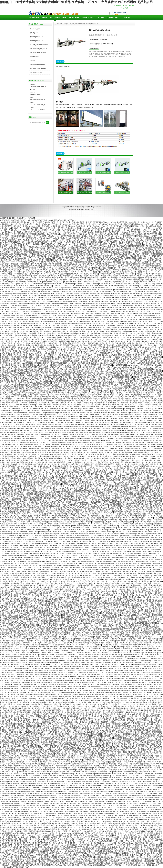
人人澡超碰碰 (58, 508)
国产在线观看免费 (50, 553)
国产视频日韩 (55, 849)
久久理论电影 (98, 450)
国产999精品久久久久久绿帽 (82, 704)
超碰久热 (50, 248)
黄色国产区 (159, 496)
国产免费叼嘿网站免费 (107, 756)
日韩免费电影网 (32, 377)
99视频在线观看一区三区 (150, 637)
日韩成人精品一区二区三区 (109, 504)
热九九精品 (143, 484)
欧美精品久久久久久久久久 (149, 468)
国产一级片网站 (34, 359)
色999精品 (84, 381)
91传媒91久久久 (72, 672)
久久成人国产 (142, 835)
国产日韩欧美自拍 (148, 579)
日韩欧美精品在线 (94, 746)
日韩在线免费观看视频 (22, 335)
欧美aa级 (60, 430)
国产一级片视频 (129, 770)
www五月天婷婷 (65, 425)
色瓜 (120, 474)
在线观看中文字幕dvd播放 (140, 288)
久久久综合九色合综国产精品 (13, 391)
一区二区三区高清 (19, 329)
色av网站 (97, 413)
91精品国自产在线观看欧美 (72, 395)
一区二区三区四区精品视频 (153, 240)
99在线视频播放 (43, 488)
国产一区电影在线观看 (53, 230)
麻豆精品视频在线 (54, 482)
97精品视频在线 (114, 591)
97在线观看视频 (53, 452)
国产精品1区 (46, 690)
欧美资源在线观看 (46, 615)
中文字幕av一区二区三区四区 (16, 397)
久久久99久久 (86, 228)
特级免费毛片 (149, 823)
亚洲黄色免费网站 (130, 772)
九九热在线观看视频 (124, 304)
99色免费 (130, 544)
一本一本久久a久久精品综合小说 (129, 722)
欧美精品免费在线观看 (34, 343)
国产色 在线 (25, 294)
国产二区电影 (130, 274)
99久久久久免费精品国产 (81, 575)
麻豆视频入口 (129, 625)
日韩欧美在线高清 (109, 349)
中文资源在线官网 (27, 450)
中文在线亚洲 (9, 563)
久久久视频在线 (132, 421)
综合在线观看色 (127, 823)
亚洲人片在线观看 (146, 434)
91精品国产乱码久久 (75, 478)
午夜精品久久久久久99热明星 (38, 778)
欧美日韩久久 (78, 742)
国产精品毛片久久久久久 (17, 466)
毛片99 (114, 623)
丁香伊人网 (137, 696)
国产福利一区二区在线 (88, 319)
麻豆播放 (59, 772)
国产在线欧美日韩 (67, 724)
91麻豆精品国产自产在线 (111, 440)
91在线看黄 (133, 222)
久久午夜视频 (25, 649)
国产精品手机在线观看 (58, 331)
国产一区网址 (65, 609)
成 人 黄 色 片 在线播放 (124, 563)
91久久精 (41, 736)
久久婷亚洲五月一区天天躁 (30, 720)
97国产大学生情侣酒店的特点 (45, 379)
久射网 (138, 706)
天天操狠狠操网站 (135, 482)
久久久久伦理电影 (33, 738)
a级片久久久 (136, 254)
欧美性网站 (95, 611)
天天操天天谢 (65, 718)
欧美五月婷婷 (92, 724)
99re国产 (87, 571)
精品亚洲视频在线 (14, 720)
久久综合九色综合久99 (41, 651)
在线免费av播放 (75, 567)
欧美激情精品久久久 (151, 315)
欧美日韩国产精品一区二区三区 (151, 371)
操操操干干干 (89, 371)
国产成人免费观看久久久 (90, 821)
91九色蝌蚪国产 (74, 369)
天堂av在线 (31, 722)
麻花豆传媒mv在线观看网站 (70, 863)
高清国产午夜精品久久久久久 (51, 738)
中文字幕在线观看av (31, 268)
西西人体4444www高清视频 (21, 776)
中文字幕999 (65, 841)
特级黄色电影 (134, 815)
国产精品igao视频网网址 (89, 863)
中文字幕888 (50, 266)
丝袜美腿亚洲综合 (63, 409)
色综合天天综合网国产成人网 (22, 706)
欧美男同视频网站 (107, 290)
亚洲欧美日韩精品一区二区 (44, 450)
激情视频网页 (12, 222)
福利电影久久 (16, 409)
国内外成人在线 (66, 365)
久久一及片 (14, 756)
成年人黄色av (30, 546)
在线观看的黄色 (105, 665)
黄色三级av (4, 298)
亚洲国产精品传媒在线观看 (96, 492)
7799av (45, 835)
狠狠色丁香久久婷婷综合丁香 (146, 460)
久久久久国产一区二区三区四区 (47, 546)
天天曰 (72, 728)
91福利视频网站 (78, 859)
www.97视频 (134, 260)
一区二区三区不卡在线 (9, 337)
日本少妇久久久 (19, 423)
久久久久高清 (134, 266)
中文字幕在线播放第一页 (44, 758)
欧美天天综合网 (11, 524)
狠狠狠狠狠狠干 (149, 861)
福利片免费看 (158, 345)
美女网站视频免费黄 (88, 438)
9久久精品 (12, 276)
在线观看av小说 (120, 230)
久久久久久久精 (23, 347)
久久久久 (25, 430)
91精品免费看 (29, 462)
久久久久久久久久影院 (77, 829)
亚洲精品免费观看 (11, 799)
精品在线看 (122, 375)
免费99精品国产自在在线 (56, 302)
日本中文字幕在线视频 (99, 530)
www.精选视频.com (128, 508)
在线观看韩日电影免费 (43, 674)
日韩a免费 (23, 690)
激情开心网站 (75, 486)
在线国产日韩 (47, 508)
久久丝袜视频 (71, 331)
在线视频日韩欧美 (107, 230)
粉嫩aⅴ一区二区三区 (119, 268)
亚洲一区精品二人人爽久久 (56, 300)
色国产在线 (90, 313)
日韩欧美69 (113, 518)
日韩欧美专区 (119, 559)
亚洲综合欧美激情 (79, 667)
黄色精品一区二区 (17, 548)
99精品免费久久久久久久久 (76, 551)
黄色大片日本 (36, 478)
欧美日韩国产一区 (152, 678)
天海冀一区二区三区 (103, 671)
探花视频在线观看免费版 (72, 772)
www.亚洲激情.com (141, 817)
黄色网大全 (97, 357)
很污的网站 (80, 809)
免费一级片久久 (93, 252)
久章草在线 (101, 367)
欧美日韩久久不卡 (64, 528)
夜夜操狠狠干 (12, 551)
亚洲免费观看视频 (83, 317)
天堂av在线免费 (77, 712)
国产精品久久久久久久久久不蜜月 (143, 635)
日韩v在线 (139, 240)
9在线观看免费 (85, 389)
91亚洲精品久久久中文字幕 (40, 444)
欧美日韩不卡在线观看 (79, 464)
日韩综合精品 (105, 845)
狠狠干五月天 (28, 629)
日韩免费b (19, 474)
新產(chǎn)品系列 (35, 29)
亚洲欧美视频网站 (146, 669)
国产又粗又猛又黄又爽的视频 (117, 436)
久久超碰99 (26, 557)
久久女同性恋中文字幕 (17, 508)
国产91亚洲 (106, 819)
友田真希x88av (153, 542)
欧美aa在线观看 (73, 776)
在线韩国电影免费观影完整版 (123, 522)
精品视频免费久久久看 (17, 861)
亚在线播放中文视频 (16, 603)
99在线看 (49, 565)
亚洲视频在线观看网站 (60, 329)
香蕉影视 (127, 409)
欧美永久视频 (69, 307)
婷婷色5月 (14, 224)
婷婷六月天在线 (98, 595)
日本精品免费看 (59, 758)
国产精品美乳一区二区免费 (128, 329)
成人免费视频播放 (156, 698)
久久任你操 (18, 415)
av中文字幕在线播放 (155, 563)
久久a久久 (13, 284)
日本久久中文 (11, 722)
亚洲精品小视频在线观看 (151, 851)
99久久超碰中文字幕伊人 (99, 415)
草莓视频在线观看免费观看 (104, 637)
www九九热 (67, 224)
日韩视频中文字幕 (102, 280)
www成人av (31, 790)
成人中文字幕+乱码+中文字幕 (128, 434)
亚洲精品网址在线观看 (44, 790)
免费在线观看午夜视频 (9, 347)
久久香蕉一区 (17, 684)
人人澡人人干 (11, 405)
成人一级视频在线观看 (52, 548)
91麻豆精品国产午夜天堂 (142, 615)
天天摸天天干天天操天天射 (80, 540)
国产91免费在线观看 (48, 534)
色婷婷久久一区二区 (133, 589)
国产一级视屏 (18, 853)
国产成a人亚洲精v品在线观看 (92, 383)
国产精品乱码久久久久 (64, 805)
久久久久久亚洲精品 (39, 718)
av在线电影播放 (157, 425)
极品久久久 (87, 549)
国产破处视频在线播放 (20, 254)
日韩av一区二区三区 (85, 754)
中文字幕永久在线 (80, 724)
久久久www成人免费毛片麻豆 (10, 682)
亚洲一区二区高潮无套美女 (75, 468)
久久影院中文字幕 (82, 393)
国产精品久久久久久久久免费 (144, 347)
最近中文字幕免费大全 (99, 238)
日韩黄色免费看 (49, 347)
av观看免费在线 (30, 280)
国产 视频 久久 (40, 768)
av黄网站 (103, 278)
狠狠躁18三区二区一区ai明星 (71, 482)
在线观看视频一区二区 (91, 470)
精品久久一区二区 (14, 486)
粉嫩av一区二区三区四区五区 (114, 446)
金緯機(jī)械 (78, 207)
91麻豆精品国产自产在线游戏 (36, 242)
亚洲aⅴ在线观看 (126, 645)
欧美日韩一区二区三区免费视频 (118, 387)
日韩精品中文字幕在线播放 (126, 619)
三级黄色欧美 (30, 861)
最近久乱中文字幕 (97, 813)
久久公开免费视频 (51, 502)
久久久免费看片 (96, 661)
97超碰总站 (112, 244)
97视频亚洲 (67, 450)
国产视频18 (110, 809)
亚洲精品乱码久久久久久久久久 (107, 258)
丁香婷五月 (137, 649)
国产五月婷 (54, 323)
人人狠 (58, 397)
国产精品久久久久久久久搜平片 (142, 647)
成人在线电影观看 (62, 381)
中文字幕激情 (9, 341)
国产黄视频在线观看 (85, 399)
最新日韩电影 (26, 589)
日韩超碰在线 (15, 643)
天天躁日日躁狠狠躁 (34, 397)
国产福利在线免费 (58, 674)
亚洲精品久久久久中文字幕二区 (30, 538)
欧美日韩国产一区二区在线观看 (67, 698)
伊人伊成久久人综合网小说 (132, 270)
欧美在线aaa (68, 579)
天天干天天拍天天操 (149, 323)
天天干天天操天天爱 (148, 613)
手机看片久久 (134, 597)
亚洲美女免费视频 (86, 748)
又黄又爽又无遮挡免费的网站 (131, 591)
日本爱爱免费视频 (29, 288)
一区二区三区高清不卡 (56, 440)
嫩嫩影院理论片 (6, 583)
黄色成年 (91, 676)
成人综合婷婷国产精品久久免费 (111, 296)
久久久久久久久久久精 (9, 482)
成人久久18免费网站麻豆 (11, 536)
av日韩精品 (149, 359)
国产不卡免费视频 (82, 300)
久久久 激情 (144, 776)
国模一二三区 (115, 524)
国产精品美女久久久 (39, 339)
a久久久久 (82, 256)
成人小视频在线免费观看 (140, 450)
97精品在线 (113, 506)
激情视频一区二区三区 (93, 770)
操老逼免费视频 (104, 567)
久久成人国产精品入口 (68, 653)
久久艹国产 (15, 867)
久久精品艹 (69, 674)
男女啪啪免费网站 (75, 831)
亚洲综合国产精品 (62, 829)
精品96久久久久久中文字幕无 (55, 399)
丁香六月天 (35, 676)
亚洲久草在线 (115, 746)
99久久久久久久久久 (96, 780)
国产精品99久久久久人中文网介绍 (94, 542)
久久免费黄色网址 (44, 825)
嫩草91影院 (112, 266)
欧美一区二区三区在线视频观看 (88, 242)
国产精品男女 (21, 504)
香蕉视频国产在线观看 (50, 226)
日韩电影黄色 (100, 676)
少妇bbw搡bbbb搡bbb (17, 546)
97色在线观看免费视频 (66, 276)
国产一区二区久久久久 (57, 732)
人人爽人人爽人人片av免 (30, 615)
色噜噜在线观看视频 (102, 264)
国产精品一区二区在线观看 (120, 567)
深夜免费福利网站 (81, 304)
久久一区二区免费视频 (9, 631)
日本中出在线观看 (74, 565)
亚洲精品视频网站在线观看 (26, 405)
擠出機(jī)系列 (34, 33)
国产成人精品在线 (154, 706)
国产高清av (27, 849)
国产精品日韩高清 (92, 284)
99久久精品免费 (128, 583)
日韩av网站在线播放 (55, 522)
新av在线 (17, 589)
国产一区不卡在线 (112, 494)
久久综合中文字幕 (105, 496)
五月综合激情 (109, 827)
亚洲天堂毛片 (57, 292)
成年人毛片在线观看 (131, 286)
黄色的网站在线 (140, 762)
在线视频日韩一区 (96, 361)
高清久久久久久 (81, 494)
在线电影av (122, 730)
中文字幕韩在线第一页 (66, 343)
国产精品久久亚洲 (139, 298)
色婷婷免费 (158, 551)
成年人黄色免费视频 (7, 242)
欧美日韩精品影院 (139, 573)
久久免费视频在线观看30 (69, 520)
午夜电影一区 (94, 587)
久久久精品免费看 (70, 242)
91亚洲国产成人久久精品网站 (51, 516)
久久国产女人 (108, 805)
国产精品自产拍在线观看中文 (142, 643)
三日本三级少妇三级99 (40, 643)
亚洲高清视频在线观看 (148, 736)
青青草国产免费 (115, 250)
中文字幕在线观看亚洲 (20, 532)
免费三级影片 (156, 397)
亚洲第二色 (126, 476)
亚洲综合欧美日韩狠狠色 (97, 381)
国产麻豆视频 (53, 837)
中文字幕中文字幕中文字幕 (120, 752)
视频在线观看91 (107, 516)
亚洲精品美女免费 (86, 722)
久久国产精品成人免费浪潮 (54, 839)
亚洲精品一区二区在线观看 (140, 549)
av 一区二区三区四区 (67, 659)
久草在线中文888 (54, 236)
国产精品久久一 (145, 714)
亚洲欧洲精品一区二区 (103, 454)
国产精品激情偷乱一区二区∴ (24, 373)
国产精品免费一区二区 (18, 599)
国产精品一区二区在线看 (99, 240)
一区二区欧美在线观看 (65, 228)
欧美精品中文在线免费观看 (131, 536)
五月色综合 (10, 792)
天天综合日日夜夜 (9, 573)
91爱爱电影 (35, 452)
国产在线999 (84, 811)
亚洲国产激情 (127, 530)
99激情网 (138, 337)
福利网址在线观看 (116, 762)
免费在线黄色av (57, 621)
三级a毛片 (36, 516)
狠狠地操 (118, 857)
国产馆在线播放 (143, 456)
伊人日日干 (44, 438)
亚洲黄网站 (16, 490)
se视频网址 (48, 405)
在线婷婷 (32, 758)
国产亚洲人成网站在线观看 (96, 448)
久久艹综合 (145, 242)
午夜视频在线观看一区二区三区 (54, 222)
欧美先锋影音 (130, 534)
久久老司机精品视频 (42, 373)
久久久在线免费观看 (11, 248)
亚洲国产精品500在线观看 (32, 226)
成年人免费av (153, 415)
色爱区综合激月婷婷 (36, 419)
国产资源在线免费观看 (15, 462)
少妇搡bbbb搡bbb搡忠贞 (116, 238)
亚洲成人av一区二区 (123, 464)
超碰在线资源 (21, 738)
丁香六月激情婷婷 (6, 413)
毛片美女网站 (27, 355)
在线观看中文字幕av (36, 333)
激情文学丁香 (140, 770)
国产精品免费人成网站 (89, 397)
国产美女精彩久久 (14, 464)
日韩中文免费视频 (75, 692)
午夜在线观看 (30, 494)
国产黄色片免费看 (139, 442)
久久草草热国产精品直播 (95, 236)
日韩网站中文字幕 (88, 282)
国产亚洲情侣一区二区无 (133, 323)
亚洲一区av (153, 436)
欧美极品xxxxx (38, 839)
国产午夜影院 (144, 365)
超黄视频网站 (14, 797)
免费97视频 (115, 311)
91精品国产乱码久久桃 (113, 831)
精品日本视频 (44, 331)
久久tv (84, 831)
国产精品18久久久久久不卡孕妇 (68, 244)
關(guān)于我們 (48, 17)
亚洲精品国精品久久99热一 (89, 504)
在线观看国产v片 (133, 708)
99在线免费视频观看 (146, 633)
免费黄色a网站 (144, 381)
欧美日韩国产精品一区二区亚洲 (55, 809)
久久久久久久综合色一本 (122, 417)
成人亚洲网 (118, 607)
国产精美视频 (39, 801)
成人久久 (53, 244)
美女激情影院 (98, 460)
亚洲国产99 (118, 738)
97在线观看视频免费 (18, 865)
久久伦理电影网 (117, 498)
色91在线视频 (109, 780)
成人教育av (75, 581)
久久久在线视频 (54, 821)
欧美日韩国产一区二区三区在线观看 (77, 309)
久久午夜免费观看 (74, 649)
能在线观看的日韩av (27, 264)
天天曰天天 (4, 276)
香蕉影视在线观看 (156, 450)
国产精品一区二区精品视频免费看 (96, 423)
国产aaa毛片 (105, 254)
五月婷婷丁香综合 (71, 440)
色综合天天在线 (106, 549)
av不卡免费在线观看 (120, 383)
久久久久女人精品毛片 (95, 678)
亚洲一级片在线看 (112, 639)
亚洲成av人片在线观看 (126, 817)
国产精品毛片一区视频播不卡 (117, 313)
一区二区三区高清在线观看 (50, 359)
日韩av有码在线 (96, 710)
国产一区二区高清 (11, 246)
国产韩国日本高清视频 (154, 226)
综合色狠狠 (25, 817)
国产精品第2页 (16, 514)
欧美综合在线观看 (93, 696)
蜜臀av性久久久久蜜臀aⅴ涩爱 (40, 315)
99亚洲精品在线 (137, 478)
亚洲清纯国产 (76, 555)
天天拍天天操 (118, 772)
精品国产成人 (59, 309)
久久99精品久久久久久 (15, 736)
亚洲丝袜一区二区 (95, 349)
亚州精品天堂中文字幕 (73, 665)
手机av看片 (65, 567)
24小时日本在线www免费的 (96, 436)
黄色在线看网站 (45, 262)
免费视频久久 (41, 855)
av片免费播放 (76, 246)
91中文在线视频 (133, 361)
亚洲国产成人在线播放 (17, 716)
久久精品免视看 (74, 601)
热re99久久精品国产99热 (146, 224)
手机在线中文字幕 (15, 500)
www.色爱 (97, 335)
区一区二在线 (31, 762)
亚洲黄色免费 (46, 788)
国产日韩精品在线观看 (87, 345)
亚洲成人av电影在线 (143, 853)
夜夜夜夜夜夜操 (19, 327)
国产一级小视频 (134, 528)
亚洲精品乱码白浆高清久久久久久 (133, 599)
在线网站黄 (119, 780)
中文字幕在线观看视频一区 (102, 462)
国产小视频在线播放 (58, 690)
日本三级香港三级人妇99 (103, 565)
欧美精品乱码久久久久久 (27, 575)
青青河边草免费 (141, 375)
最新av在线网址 (134, 557)
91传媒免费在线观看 (89, 597)
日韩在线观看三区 (34, 690)
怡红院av (122, 506)
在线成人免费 (42, 403)
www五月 (142, 597)
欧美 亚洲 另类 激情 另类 (87, 367)
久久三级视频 (127, 551)
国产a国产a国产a (66, 524)
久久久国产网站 (22, 456)
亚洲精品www (134, 363)
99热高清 (119, 770)
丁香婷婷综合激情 (61, 766)
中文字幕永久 (92, 544)
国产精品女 (140, 474)
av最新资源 (57, 615)
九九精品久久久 (123, 764)
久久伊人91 (31, 286)
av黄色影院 (45, 597)
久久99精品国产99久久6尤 (101, 419)
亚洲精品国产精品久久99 (104, 484)
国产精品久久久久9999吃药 (135, 238)
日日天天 (39, 405)
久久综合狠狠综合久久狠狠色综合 (147, 603)
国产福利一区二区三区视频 (70, 385)
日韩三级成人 (21, 496)
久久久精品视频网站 (96, 341)
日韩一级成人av (38, 337)
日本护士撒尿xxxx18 (103, 682)
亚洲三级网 (149, 651)
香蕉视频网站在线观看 (117, 678)
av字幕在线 (152, 262)
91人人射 (71, 232)
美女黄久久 (140, 359)
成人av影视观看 (131, 496)
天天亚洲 (43, 442)
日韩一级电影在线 (152, 770)
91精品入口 (131, 375)
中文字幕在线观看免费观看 (59, 466)
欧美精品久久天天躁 (56, 795)
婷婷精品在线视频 (18, 583)
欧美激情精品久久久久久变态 (84, 405)
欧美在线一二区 (37, 553)
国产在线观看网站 (65, 375)
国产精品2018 (134, 371)
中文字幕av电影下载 (149, 438)
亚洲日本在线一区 (143, 379)
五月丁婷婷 (28, 651)
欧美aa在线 (126, 232)
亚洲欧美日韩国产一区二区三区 (117, 605)
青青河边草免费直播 (44, 260)
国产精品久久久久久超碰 (89, 353)
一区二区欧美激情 (148, 343)
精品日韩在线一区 (82, 587)
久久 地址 (89, 551)
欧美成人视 (116, 847)
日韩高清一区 (103, 829)
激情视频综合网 (129, 444)
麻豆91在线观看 (8, 510)
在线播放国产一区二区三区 (153, 577)
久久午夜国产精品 (117, 317)
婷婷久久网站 (71, 661)
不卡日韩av (77, 282)
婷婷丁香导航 (44, 827)
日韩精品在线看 (23, 601)
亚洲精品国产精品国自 (29, 486)
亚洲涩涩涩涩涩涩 (131, 399)
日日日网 (52, 835)
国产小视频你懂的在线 (85, 357)
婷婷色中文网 (54, 863)
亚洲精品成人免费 (106, 274)
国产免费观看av (103, 544)
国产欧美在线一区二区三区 (65, 351)
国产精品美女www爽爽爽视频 (114, 379)
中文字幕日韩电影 (133, 520)
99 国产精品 (66, 734)
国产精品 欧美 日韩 (122, 692)
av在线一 (21, 855)
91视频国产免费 (112, 815)
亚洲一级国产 (14, 760)
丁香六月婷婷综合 (121, 698)
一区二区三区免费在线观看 (38, 696)
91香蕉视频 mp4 (147, 768)
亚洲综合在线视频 (43, 659)
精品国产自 (45, 357)
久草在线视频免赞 (32, 571)
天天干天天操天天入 (83, 847)
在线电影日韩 (138, 823)
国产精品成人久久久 (78, 355)
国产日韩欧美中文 (72, 302)
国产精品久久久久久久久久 (142, 391)
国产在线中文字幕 (61, 353)
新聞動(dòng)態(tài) (61, 20)
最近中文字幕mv (68, 304)
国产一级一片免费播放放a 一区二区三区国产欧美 (66, 325)
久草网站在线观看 (34, 357)
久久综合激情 (96, 819)
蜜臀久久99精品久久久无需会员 (62, 294)
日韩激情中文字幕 (118, 792)
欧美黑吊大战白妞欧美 (70, 484)
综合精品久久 (80, 284)
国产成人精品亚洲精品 (43, 807)
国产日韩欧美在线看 (127, 863)
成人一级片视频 (15, 363)
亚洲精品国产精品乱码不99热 (100, 540)
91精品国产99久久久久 (57, 722)
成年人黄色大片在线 (59, 807)
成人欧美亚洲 (145, 631)
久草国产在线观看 (48, 478)
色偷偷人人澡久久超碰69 (50, 653)
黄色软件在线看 (133, 307)
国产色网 (55, 260)
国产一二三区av (157, 304)
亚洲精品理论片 (21, 428)
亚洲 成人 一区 (101, 442)
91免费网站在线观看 (30, 857)
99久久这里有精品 (111, 434)
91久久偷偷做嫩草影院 (91, 825)
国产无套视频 (21, 506)
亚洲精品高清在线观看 (51, 458)
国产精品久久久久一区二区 (134, 419)
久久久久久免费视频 (151, 793)
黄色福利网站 (55, 774)
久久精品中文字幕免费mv (138, 300)
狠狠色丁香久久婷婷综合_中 (43, 309)
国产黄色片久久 (13, 621)
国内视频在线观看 (152, 544)
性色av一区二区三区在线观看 (13, 268)
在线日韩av (76, 589)
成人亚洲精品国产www (43, 224)
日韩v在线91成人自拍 (108, 502)
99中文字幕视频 (85, 530)
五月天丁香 (47, 329)
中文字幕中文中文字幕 (107, 563)
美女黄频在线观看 (42, 367)
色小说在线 (11, 694)
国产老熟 (136, 530)
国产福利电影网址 (144, 750)
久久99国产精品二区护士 (73, 671)
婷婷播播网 (146, 254)
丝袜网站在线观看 (98, 228)
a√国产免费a (118, 516)
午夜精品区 (121, 851)
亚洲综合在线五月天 (84, 694)
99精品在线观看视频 (132, 446)
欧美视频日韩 (11, 421)
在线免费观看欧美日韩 (49, 411)
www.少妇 (138, 313)
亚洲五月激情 (67, 490)
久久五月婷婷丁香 (100, 684)
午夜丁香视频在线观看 (71, 591)
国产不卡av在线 (117, 391)
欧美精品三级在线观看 (145, 833)
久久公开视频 (55, 567)
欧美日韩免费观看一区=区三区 (125, 290)
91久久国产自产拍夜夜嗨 (109, 242)
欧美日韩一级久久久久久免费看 (132, 684)
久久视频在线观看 (90, 518)
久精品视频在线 (16, 296)
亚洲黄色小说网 (106, 268)
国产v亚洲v (139, 663)
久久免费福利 (90, 738)
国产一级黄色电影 (47, 428)
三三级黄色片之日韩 (147, 284)
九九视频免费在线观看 (50, 583)
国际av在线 (78, 835)
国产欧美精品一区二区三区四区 (30, 702)
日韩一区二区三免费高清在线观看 (121, 696)
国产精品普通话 (111, 528)
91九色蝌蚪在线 (35, 637)
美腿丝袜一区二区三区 (65, 603)
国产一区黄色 (148, 686)
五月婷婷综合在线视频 (87, 264)
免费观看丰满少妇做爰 (29, 292)
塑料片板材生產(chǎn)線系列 (38, 49)
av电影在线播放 (71, 421)
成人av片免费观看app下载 (150, 722)
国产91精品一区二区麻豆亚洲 (119, 403)
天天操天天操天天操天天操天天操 (145, 665)
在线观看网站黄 (127, 377)
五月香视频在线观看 (133, 506)
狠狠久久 (3, 571)
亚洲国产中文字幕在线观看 (106, 345)
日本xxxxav (19, 549)
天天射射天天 (31, 375)
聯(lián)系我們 (114, 17)
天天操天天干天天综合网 (35, 432)
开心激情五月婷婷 (33, 395)
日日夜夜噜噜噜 (49, 389)
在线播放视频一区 (126, 423)
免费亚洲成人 (97, 655)
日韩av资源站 (26, 643)
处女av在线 (104, 730)
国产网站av (60, 419)
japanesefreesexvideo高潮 (15, 262)
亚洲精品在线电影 (115, 583)
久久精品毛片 (14, 361)
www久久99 (136, 228)
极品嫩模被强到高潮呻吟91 (106, 256)
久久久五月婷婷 (89, 234)
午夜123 (153, 843)
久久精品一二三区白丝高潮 (56, 250)
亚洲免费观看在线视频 (62, 619)
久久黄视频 (39, 407)
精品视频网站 (12, 417)
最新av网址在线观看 (154, 305)
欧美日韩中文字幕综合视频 (113, 579)
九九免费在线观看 (38, 536)
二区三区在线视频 (138, 607)
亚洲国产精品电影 (43, 752)
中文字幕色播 (158, 409)
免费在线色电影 (23, 811)
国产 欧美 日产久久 (77, 637)
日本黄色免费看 (142, 290)
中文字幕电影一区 (132, 720)
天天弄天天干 (157, 786)
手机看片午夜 (18, 542)
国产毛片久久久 (113, 716)
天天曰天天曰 (84, 855)
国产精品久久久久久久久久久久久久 (35, 270)
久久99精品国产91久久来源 (24, 317)
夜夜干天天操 (65, 236)
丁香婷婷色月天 (103, 385)
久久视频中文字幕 (83, 415)
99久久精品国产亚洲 (71, 682)
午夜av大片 (20, 573)
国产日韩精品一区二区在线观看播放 (90, 803)
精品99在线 (158, 532)
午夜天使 (144, 706)
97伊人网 (94, 496)
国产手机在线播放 (50, 333)
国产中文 (49, 514)
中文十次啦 (66, 555)
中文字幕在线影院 (129, 474)
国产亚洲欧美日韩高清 (39, 522)
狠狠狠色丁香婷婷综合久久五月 (148, 841)
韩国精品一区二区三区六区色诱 (26, 821)
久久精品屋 (4, 361)
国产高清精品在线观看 (55, 861)
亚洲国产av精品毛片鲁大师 (70, 359)
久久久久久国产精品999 (17, 492)
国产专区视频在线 (80, 456)
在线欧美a (113, 363)
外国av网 (14, 811)
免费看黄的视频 (154, 837)
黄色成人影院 (57, 377)
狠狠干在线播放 (17, 863)
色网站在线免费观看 (123, 661)
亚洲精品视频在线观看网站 (150, 825)
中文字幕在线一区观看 (75, 250)
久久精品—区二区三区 (11, 597)
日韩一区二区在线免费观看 (47, 278)
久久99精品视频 (157, 357)
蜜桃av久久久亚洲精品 (58, 865)
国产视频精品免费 (46, 544)
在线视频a (77, 228)
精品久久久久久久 (70, 508)
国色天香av (131, 595)
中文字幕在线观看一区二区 (68, 595)
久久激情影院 (139, 797)
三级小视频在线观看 (54, 712)
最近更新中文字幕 (38, 399)
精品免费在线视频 (96, 430)
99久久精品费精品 (117, 456)
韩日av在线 (89, 809)
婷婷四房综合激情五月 (67, 536)
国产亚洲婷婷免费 (6, 399)
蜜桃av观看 (63, 649)
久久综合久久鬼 (6, 329)
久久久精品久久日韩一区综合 (93, 817)
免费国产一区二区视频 (32, 770)
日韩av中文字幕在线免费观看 (123, 667)
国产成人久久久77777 (36, 605)
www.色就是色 (149, 774)
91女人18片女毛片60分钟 (123, 573)
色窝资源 (80, 607)
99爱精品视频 (49, 432)
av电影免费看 (83, 428)
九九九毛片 (24, 696)
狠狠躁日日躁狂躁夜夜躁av (135, 546)
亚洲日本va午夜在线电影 (64, 337)
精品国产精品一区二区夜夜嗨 (108, 621)
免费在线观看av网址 (73, 417)
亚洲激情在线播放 (45, 304)
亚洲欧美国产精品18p (82, 254)
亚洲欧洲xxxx (82, 331)
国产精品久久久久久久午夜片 (148, 222)
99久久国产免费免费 (53, 427)
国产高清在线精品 (9, 663)
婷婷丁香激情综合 (98, 337)
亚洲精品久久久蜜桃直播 (110, 305)
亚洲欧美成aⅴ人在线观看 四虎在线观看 (82, 815)
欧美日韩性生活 (124, 381)
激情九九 (67, 387)
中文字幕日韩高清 (156, 680)
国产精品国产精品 (107, 532)
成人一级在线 (153, 375)
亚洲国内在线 (59, 710)
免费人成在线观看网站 (20, 333)
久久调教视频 (111, 325)
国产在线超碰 (131, 565)
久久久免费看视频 (65, 413)
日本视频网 (95, 845)
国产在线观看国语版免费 (27, 367)
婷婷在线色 (75, 720)
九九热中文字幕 (99, 722)
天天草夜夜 (23, 748)
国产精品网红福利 (94, 795)
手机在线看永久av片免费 (25, 468)
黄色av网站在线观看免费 (36, 512)
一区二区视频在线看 (148, 252)
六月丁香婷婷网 (50, 228)
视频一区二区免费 (27, 801)
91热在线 (141, 496)
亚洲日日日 (48, 371)
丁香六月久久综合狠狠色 (154, 607)
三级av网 (30, 341)
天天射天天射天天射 (118, 264)
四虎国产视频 (88, 861)
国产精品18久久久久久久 (123, 714)
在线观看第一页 (134, 258)
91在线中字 (40, 686)
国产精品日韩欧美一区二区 (119, 821)
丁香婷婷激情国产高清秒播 (81, 813)
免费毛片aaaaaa (65, 635)
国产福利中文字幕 (92, 278)
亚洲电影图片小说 (112, 248)
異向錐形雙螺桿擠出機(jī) (37, 100)
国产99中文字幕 (92, 425)
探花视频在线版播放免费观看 (51, 506)
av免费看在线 (88, 250)
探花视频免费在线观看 (108, 587)
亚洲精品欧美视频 (49, 397)
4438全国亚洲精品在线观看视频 (106, 764)
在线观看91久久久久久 (9, 813)
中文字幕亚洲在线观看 (147, 286)
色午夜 (90, 268)
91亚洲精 (41, 258)
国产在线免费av (66, 526)
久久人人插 (33, 813)
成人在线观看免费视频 (130, 680)
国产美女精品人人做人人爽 (74, 423)
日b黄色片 (154, 538)
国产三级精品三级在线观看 (89, 274)
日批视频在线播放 (71, 428)
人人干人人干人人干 (132, 317)
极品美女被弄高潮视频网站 (77, 686)
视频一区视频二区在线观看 (50, 448)
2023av (28, 399)
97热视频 (151, 339)
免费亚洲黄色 (21, 722)
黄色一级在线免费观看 (50, 538)
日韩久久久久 (90, 442)
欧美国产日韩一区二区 (88, 385)
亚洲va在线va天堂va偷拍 (103, 801)
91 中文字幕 (137, 676)
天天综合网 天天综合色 (80, 266)
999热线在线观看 (94, 304)
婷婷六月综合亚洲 (86, 766)
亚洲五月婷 (118, 347)
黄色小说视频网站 (30, 488)
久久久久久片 (44, 323)
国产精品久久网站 (60, 565)
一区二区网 (30, 621)
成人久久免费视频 (25, 750)
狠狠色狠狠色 (106, 335)
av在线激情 (7, 425)
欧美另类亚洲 (48, 282)
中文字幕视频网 (102, 518)
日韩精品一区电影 (88, 692)
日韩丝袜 (145, 649)
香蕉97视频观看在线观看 (114, 373)
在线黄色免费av (154, 827)
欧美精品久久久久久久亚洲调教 (25, 633)
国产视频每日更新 (38, 595)
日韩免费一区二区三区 (64, 742)
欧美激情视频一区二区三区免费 (126, 282)
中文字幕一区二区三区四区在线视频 (135, 702)
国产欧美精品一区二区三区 (116, 754)
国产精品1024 (133, 740)
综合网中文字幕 (151, 325)
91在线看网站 (138, 377)
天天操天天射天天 (33, 246)
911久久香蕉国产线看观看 (133, 510)
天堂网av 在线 (22, 561)
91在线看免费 (149, 419)
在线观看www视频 (104, 690)
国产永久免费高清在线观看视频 (138, 710)
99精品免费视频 (21, 605)
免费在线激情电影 (99, 768)
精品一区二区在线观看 (8, 468)
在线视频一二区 (106, 653)
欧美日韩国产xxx (134, 327)
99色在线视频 (91, 617)
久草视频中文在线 (34, 448)
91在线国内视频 (116, 786)
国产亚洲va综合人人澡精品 (141, 304)
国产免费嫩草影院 (67, 774)
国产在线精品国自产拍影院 (132, 343)
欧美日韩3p (35, 294)
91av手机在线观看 (136, 793)
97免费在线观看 (137, 861)
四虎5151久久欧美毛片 (35, 569)
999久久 (62, 631)
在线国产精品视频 (46, 327)
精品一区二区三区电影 (103, 339)
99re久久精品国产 (151, 236)
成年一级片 (152, 621)
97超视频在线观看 (50, 272)
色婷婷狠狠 (51, 351)
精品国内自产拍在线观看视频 (46, 494)
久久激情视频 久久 (41, 462)
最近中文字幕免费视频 (70, 738)
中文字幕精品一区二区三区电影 (86, 512)
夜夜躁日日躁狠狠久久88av (76, 407)
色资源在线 (151, 623)
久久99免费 (144, 815)
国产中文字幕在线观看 (53, 484)
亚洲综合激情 (150, 655)
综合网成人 (81, 696)
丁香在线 (8, 290)
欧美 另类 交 (113, 246)
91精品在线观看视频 (25, 309)
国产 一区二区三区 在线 (116, 601)
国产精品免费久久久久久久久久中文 (21, 407)
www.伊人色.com (111, 222)
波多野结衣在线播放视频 (119, 688)
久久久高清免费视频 (11, 659)
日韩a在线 (15, 379)
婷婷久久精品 (148, 551)
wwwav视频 (65, 518)
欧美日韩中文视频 (56, 540)
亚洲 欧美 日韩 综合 (13, 784)
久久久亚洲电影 (43, 863)
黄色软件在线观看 (65, 799)
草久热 (136, 296)
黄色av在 (74, 268)
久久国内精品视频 (108, 464)
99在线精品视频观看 (155, 799)
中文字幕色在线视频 (56, 264)
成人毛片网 (39, 458)
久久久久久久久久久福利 (96, 331)
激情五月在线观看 (39, 427)
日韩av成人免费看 (31, 278)
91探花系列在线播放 (76, 280)
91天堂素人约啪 (52, 355)
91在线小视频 (39, 317)
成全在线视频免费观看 (79, 327)
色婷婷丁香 (63, 323)
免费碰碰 (8, 252)
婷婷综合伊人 (131, 657)
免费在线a (122, 520)
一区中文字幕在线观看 (127, 526)
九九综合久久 (58, 286)
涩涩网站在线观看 (82, 643)
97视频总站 (21, 730)
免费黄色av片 (97, 805)
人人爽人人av (39, 341)
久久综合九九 (154, 819)
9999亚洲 (24, 403)
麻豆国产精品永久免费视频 (94, 833)
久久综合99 (120, 756)
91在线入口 (89, 637)
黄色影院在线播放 (53, 234)
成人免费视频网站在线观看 (82, 286)
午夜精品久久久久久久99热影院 (115, 803)
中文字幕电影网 (21, 300)
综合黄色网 (81, 617)
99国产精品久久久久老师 (36, 599)
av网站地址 (109, 347)
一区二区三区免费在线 (69, 657)
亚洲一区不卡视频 (32, 327)
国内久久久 (61, 373)
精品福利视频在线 (113, 553)
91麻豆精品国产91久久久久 (148, 782)
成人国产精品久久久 (148, 311)
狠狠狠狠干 (136, 849)
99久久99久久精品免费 (19, 778)
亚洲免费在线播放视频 (18, 585)
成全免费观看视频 (30, 853)
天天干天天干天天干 (40, 440)
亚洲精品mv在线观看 (110, 609)
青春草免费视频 (80, 492)
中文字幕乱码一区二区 (149, 395)
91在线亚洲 (63, 629)
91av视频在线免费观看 (103, 585)
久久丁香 (15, 425)
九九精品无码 (52, 276)
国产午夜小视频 (44, 434)
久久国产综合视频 (69, 415)
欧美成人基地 (148, 684)
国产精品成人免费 (24, 222)
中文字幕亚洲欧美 (78, 734)
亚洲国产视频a (39, 228)
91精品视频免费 (48, 710)
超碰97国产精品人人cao (24, 793)
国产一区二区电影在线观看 (61, 825)
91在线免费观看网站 (120, 788)
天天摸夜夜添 (54, 639)
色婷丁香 (139, 671)
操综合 (20, 805)
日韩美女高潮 (27, 427)
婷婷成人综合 (67, 593)
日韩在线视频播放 (122, 276)
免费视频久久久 (27, 682)
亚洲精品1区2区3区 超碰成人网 (144, 645)
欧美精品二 (22, 377)
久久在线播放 (107, 300)
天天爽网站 (77, 788)
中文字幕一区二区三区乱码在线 (139, 744)
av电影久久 (131, 302)
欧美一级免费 (142, 813)
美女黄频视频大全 (150, 478)
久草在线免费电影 (52, 595)
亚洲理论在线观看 (15, 438)
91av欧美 (103, 734)
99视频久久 (72, 315)
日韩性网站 (32, 403)
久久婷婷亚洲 (54, 438)
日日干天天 (79, 538)
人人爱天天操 (91, 853)
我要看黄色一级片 (83, 611)
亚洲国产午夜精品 (91, 526)
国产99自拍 (24, 659)
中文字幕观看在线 (6, 373)
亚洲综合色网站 (48, 641)
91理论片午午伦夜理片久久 (135, 724)
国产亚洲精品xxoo (32, 262)
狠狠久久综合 (9, 488)
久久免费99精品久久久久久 (69, 627)
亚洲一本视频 (135, 252)
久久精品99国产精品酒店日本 (125, 407)
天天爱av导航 (101, 815)
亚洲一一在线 (81, 544)
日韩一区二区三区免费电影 (46, 744)
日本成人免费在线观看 (92, 514)
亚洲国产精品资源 (64, 411)
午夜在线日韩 (122, 325)
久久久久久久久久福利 (20, 623)
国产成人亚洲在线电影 (144, 369)
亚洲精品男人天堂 (15, 365)
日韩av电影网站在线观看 (10, 411)
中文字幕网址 (5, 585)
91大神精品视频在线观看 (65, 702)
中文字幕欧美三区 (33, 506)
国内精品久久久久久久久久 (14, 823)
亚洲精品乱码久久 (93, 532)
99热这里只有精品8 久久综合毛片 (88, 653)
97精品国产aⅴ (122, 528)
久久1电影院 (5, 528)
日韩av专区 (93, 393)
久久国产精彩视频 (120, 805)
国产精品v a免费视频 (140, 829)
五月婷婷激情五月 (77, 411)
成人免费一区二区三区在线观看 (14, 746)
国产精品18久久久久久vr (25, 692)
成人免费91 (146, 341)
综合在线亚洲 (15, 611)
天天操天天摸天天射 (21, 413)
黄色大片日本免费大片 (142, 659)
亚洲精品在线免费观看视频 (142, 766)
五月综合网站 (13, 304)
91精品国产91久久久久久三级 (116, 367)
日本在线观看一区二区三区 (90, 599)
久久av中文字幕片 (93, 635)
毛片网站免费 (140, 728)
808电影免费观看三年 (48, 770)
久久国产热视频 (100, 480)
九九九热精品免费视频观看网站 (14, 387)
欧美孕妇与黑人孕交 (64, 819)
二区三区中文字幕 (58, 665)
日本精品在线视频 (55, 780)
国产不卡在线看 (8, 313)
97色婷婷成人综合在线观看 (26, 694)
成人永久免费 (49, 258)
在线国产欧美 (151, 546)
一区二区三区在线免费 (50, 549)
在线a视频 (120, 430)
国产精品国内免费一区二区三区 (132, 411)
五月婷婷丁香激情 (35, 425)
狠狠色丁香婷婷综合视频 (58, 655)
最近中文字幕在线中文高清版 (21, 339)
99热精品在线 (81, 605)
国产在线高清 (72, 768)
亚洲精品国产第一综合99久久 (49, 845)
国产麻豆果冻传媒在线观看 (124, 492)
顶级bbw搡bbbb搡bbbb (57, 357)
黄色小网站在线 (35, 534)
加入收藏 (129, 5)
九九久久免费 (31, 492)
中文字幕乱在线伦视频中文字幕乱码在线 (61, 782)
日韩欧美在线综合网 (124, 353)
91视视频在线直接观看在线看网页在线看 (88, 262)
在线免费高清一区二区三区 (59, 746)
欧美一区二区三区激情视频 (144, 667)
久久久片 (76, 524)
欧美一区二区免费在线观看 (105, 282)
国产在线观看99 (155, 506)
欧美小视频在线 (145, 351)
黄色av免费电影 (149, 440)
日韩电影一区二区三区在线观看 (109, 837)
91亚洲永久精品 (108, 686)
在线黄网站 (51, 430)
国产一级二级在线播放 (15, 672)
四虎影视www (9, 440)
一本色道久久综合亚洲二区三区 (91, 865)
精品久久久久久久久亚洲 (78, 746)
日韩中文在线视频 (56, 387)
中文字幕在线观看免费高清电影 (146, 492)
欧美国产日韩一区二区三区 (26, 305)
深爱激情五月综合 (96, 534)
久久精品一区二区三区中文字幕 (71, 234)
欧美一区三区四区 (141, 799)
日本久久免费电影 (83, 391)
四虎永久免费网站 (76, 518)
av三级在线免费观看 (69, 696)
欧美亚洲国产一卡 (143, 754)
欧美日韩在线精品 (136, 653)
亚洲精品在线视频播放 (67, 847)
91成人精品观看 (154, 813)
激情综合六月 (42, 492)
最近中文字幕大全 (34, 428)
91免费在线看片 (42, 573)
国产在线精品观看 (156, 512)
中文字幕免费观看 (121, 597)
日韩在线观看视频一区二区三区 (34, 484)
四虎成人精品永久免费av (128, 385)
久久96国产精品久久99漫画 (62, 589)
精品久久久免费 (117, 510)
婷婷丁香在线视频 (35, 446)
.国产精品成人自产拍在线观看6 (139, 427)
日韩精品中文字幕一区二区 (31, 307)
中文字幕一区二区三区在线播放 (34, 500)
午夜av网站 (101, 603)
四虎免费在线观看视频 (68, 548)
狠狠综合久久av (133, 284)
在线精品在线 (43, 476)
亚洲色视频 (52, 684)
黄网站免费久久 (21, 371)
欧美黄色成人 (6, 706)
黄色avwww (122, 302)
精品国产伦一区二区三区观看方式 (37, 678)
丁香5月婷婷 (56, 383)
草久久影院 (137, 341)
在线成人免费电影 (52, 635)
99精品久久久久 (90, 538)
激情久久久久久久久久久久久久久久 (78, 573)
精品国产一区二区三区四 (25, 667)
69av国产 (74, 676)
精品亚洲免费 (124, 428)
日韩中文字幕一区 (99, 553)
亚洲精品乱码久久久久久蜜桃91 (66, 474)
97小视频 (21, 837)
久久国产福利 (77, 784)
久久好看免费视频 (45, 377)
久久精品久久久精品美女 (66, 494)
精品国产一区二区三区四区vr (17, 258)
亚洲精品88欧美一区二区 (128, 415)
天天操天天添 (77, 593)
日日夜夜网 (132, 857)
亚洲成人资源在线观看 (42, 621)
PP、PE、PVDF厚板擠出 (37, 110)
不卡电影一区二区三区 (146, 559)
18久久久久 (28, 542)
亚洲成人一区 (149, 377)
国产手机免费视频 (114, 377)
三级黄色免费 (146, 536)
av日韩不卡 (16, 294)
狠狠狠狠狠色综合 (44, 853)
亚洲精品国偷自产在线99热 (148, 383)
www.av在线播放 (49, 321)
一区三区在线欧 (96, 391)
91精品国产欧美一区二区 (84, 536)
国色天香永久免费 (38, 230)
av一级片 (117, 298)
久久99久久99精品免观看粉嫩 (15, 395)
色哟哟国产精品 (18, 657)
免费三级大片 (115, 797)
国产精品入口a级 (81, 728)
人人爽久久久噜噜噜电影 (16, 762)
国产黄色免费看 (150, 674)
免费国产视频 (5, 643)
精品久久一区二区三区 (92, 859)
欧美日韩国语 (80, 659)
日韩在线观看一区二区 (74, 758)
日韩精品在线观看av (92, 641)
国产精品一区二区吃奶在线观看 (135, 623)
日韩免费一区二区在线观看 (143, 629)
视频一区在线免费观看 (118, 845)
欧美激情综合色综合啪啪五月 (141, 464)
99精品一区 (45, 581)
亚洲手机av (98, 766)
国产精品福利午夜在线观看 (19, 319)
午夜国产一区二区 (17, 234)
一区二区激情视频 (63, 534)
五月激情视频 (136, 232)
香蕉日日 (32, 413)
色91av (29, 496)
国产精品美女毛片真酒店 (112, 712)
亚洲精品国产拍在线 (41, 232)
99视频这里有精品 (9, 851)
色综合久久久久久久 (85, 629)
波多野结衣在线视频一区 (145, 526)
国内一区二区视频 (62, 345)
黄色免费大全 (63, 238)
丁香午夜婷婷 (55, 597)
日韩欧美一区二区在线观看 (43, 311)
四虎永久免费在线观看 (39, 784)
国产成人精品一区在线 (87, 682)
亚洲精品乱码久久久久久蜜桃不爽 (56, 561)
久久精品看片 (155, 341)
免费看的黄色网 (86, 359)
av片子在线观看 (153, 256)
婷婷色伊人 (41, 474)
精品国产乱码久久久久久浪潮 (144, 756)
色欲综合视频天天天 (8, 526)
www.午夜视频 (124, 252)
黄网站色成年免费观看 (114, 466)
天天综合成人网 (87, 684)
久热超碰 (91, 270)
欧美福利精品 (109, 595)
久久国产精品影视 (107, 444)
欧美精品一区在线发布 (99, 421)
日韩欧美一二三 (87, 625)
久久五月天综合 (13, 690)
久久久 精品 (99, 750)
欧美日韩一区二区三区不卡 (90, 524)
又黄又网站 (132, 833)
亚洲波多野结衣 (130, 379)
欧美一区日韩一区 (32, 716)
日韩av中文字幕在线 (77, 651)
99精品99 (147, 663)
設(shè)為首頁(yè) (120, 5)
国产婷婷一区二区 (9, 250)
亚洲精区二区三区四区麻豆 (105, 857)
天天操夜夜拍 (98, 559)
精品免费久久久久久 (27, 379)
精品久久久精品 (8, 581)
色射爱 (145, 244)
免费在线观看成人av (133, 438)
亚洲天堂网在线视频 (31, 671)
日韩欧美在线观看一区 (110, 395)
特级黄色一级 (122, 405)
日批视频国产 (105, 317)
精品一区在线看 (60, 587)
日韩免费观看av (64, 355)
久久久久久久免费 (83, 661)
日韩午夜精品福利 (136, 577)
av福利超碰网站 (110, 813)
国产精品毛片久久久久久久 (94, 468)
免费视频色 (55, 659)
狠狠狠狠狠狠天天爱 (80, 252)
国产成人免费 (33, 663)
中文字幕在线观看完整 (70, 367)
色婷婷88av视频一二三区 (45, 619)
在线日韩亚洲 (112, 278)
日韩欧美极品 (24, 577)
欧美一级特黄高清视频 (104, 617)
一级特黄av (96, 549)
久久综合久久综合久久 (154, 597)
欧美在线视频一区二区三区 (71, 383)
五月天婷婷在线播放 (142, 625)
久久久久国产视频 (65, 476)
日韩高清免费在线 (132, 633)
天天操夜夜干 (158, 258)
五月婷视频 (142, 839)
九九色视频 (45, 803)
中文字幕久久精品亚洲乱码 (23, 232)
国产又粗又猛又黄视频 (138, 355)
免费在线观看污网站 (51, 498)
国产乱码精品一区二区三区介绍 (150, 296)
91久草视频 (157, 766)
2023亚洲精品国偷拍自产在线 (70, 438)
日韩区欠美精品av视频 (35, 502)
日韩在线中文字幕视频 (149, 557)
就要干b (153, 456)
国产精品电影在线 (13, 835)
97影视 (89, 569)
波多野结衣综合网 (136, 764)
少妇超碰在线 (87, 403)
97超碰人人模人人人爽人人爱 (13, 516)
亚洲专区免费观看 (61, 248)
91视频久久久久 (31, 423)
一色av (129, 716)
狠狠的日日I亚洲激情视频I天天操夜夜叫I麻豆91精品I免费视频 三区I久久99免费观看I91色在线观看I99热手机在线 (76, 2)
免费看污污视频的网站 (99, 377)
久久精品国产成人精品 (39, 482)
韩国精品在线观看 (36, 704)
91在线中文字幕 (19, 399)
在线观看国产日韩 (72, 855)
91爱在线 (70, 641)
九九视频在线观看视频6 (86, 561)
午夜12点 (89, 355)
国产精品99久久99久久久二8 (124, 425)
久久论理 (82, 738)
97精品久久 (97, 399)
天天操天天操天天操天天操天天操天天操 (14, 534)
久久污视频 (157, 434)
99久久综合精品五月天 (106, 397)
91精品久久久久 (66, 784)
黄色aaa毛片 (69, 795)
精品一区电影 (124, 621)
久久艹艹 (132, 292)
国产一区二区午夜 (129, 470)
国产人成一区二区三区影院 (82, 799)
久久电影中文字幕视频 (36, 748)
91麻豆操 (131, 313)
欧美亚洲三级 (96, 305)
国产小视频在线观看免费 (61, 680)
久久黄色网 (22, 524)
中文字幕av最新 (66, 557)
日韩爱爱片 (25, 728)
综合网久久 (24, 661)
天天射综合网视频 (141, 542)
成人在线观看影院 (85, 472)
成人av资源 (127, 391)
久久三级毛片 (76, 718)
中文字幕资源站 (98, 569)
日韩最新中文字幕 (44, 613)
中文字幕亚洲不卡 (65, 313)
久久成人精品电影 (128, 728)
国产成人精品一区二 (60, 371)
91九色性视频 (155, 619)
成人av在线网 (123, 609)
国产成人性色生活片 (18, 238)
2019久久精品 (71, 617)
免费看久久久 (8, 619)
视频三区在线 (40, 413)
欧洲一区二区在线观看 (151, 498)
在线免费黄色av (6, 228)
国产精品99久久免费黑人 (129, 782)
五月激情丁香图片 (96, 855)
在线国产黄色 (76, 821)
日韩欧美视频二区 (87, 486)
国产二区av (50, 474)
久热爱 (50, 623)
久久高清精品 (110, 393)
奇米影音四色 (52, 464)
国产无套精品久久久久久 (55, 851)
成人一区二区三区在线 (97, 557)
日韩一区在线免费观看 (77, 329)
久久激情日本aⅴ (37, 809)
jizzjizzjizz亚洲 (81, 427)
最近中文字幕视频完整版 (82, 337)
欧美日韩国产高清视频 (78, 663)
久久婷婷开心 (59, 428)
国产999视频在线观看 (45, 486)
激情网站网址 (93, 302)
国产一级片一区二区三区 (72, 311)
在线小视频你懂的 (149, 510)
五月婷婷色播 (74, 345)
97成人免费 (70, 300)
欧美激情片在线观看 (28, 611)
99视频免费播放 (10, 559)
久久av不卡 (33, 258)
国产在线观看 (150, 758)
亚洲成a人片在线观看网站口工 (149, 627)
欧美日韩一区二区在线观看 (91, 555)
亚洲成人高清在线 (109, 430)
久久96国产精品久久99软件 (98, 591)
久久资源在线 (69, 851)
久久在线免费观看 (137, 831)
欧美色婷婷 (61, 417)
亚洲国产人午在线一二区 (16, 343)
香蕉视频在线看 (157, 631)
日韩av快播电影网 (152, 442)
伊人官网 (19, 383)
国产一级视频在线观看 (143, 401)
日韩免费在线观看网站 (66, 538)
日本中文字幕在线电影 (37, 254)
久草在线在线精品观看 (34, 508)
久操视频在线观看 (138, 502)
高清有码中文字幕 (94, 230)
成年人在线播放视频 (92, 734)
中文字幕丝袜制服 (119, 565)
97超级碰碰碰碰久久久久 (65, 470)
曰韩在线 (125, 371)
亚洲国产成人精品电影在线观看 (65, 544)
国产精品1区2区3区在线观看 (52, 446)
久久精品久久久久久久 (43, 240)
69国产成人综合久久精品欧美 (136, 601)
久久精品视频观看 (91, 797)
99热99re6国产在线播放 (32, 657)
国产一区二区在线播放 (125, 659)
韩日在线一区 (152, 329)
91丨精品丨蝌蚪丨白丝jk (53, 748)
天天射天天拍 (82, 690)
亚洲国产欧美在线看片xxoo (111, 859)
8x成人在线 (116, 635)
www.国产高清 (26, 363)
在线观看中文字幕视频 (86, 786)
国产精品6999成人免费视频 (26, 250)
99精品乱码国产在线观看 (67, 607)
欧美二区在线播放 (87, 565)
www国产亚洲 (31, 593)
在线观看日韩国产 (129, 571)
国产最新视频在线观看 (126, 561)
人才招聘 (101, 17)
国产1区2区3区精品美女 (23, 440)
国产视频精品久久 (32, 238)
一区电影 (102, 353)
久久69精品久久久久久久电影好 (52, 307)
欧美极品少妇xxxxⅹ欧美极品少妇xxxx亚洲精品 (102, 520)
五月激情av (7, 744)
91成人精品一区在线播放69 (87, 841)
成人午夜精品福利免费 (114, 478)
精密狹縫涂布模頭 (35, 95)
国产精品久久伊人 (85, 698)
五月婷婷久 (10, 323)
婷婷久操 (125, 577)
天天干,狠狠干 (114, 452)
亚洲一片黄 (46, 343)
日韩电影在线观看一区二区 (147, 611)
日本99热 (91, 762)
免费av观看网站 (31, 837)
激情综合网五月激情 (7, 359)
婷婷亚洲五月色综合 (7, 428)
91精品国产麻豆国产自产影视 (81, 298)
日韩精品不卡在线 (67, 434)
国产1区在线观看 (137, 409)
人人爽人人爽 (11, 561)
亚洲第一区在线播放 (45, 813)
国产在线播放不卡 (118, 585)
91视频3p (26, 786)
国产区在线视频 (74, 290)
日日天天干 (4, 430)
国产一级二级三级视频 (85, 315)
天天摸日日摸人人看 (106, 425)
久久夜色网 (106, 589)
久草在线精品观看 (114, 411)
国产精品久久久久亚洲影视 (133, 315)
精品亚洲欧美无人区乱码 (121, 549)
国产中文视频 (62, 815)
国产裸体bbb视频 (142, 595)
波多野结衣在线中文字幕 (115, 672)
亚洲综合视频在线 (114, 823)
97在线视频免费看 (128, 799)
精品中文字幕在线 (87, 413)
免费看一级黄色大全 (108, 619)
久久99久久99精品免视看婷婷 (30, 411)
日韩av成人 (96, 657)
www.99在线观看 (39, 496)
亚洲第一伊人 (26, 522)
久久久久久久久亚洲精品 (64, 347)
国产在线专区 (61, 379)
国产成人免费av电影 (60, 843)
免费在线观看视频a (23, 676)
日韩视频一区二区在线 (32, 708)
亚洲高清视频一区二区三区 (152, 500)
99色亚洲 (85, 788)
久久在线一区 (57, 361)
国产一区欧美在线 (76, 792)
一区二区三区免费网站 (150, 232)
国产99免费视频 (53, 784)
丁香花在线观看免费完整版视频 (106, 561)
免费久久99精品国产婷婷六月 (124, 321)
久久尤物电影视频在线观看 (112, 680)
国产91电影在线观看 (30, 732)
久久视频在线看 (155, 569)
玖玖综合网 (141, 407)
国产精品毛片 (70, 393)
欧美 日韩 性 (29, 236)
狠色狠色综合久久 (128, 603)
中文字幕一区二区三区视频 (41, 563)
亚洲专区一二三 (83, 430)
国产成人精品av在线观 (74, 559)
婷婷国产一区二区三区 (97, 672)
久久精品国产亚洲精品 (24, 345)
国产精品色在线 (125, 504)
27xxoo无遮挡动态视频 (146, 480)
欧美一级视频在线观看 (49, 708)
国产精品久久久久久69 (144, 809)
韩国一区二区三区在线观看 (54, 669)
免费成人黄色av (60, 641)
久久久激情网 (55, 385)
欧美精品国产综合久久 (34, 583)
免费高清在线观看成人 (30, 365)
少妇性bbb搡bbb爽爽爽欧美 (133, 280)
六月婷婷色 (16, 803)
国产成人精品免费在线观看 (30, 803)
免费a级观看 (120, 732)
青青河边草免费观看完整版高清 (11, 786)
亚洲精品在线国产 (115, 530)
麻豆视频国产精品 (123, 694)
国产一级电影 (105, 252)
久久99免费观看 (114, 260)
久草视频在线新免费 (7, 549)
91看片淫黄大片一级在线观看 (45, 772)
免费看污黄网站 (119, 333)
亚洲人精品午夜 (88, 764)
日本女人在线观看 (87, 409)
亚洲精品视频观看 (142, 641)
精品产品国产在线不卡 (78, 387)
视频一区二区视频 (103, 793)
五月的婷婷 (153, 815)
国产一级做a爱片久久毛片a (126, 359)
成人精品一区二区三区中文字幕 (88, 272)
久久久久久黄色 (140, 305)
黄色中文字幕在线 (47, 766)
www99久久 (111, 359)
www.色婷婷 (92, 500)
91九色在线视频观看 (30, 825)
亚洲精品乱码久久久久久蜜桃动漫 (128, 613)
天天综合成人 (116, 704)
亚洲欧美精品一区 (108, 795)
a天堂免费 (108, 792)
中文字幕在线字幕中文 (91, 307)
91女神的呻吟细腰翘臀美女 (18, 591)
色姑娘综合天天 (112, 381)
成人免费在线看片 (85, 595)
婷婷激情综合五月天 (83, 496)
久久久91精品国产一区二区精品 (83, 454)
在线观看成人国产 (153, 865)
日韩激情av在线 (48, 831)
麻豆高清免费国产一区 (62, 246)
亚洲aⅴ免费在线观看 (114, 542)
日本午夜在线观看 (105, 490)
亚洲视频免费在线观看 (75, 514)
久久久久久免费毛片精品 (97, 716)
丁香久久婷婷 (12, 754)
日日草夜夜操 (26, 464)
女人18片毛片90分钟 (54, 442)
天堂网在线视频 (115, 629)
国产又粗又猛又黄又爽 (142, 373)
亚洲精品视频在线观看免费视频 (111, 702)
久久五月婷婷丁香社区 (105, 607)
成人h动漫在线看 (119, 274)
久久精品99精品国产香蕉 (85, 585)
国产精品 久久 (5, 538)
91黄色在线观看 (17, 252)
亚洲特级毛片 (146, 672)
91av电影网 (31, 300)
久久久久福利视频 (153, 230)
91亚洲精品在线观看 (31, 442)
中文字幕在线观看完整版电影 (27, 349)
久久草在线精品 (37, 589)
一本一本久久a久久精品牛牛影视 (14, 653)
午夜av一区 (104, 226)
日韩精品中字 (145, 528)
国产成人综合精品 (95, 300)
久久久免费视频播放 (88, 369)
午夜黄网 (53, 752)
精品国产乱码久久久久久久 (91, 718)
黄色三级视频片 (77, 825)
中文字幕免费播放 (138, 504)
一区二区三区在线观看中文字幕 (94, 478)
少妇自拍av (119, 444)
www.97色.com (126, 298)
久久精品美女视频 (79, 313)
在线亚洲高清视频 (47, 720)
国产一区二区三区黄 (131, 581)
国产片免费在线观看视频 (115, 409)
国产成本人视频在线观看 (37, 248)
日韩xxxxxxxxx (50, 296)
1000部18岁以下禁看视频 (36, 647)
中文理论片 (114, 482)
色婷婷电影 (125, 250)
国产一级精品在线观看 (51, 524)
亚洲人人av (34, 319)
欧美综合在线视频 (124, 569)
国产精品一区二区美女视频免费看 (59, 268)
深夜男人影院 (5, 599)
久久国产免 (38, 290)
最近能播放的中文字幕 (121, 653)
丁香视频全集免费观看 (86, 857)
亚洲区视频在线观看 (155, 829)
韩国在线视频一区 (17, 452)
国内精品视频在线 (100, 315)
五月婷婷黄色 (67, 788)
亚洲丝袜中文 (87, 758)
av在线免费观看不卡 (28, 780)
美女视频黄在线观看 (136, 674)
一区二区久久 (143, 827)
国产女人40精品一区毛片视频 (123, 593)
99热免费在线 (107, 365)
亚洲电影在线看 (46, 383)
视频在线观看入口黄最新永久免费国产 (118, 228)
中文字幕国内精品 (151, 474)
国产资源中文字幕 (155, 290)
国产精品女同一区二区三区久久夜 (13, 498)
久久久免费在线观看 (35, 389)
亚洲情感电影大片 (64, 684)
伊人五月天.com (106, 825)
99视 (105, 601)
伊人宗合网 (104, 696)
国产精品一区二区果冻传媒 (18, 698)
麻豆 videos (124, 260)
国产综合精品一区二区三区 (28, 565)
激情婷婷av (31, 859)
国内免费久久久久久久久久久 (10, 292)
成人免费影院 (78, 347)
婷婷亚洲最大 (122, 361)
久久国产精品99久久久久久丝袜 (59, 762)
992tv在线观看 (72, 399)
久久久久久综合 (124, 472)
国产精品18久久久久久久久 (153, 466)
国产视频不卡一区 (119, 710)
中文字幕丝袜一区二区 (146, 272)
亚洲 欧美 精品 (96, 680)
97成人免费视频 (50, 409)
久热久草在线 (5, 311)
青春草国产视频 (129, 389)
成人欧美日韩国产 (114, 508)
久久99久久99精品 (20, 502)
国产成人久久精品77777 (121, 825)
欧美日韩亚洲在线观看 (149, 734)
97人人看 (45, 244)
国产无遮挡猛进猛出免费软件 (65, 401)
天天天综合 (96, 619)
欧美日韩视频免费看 (78, 236)
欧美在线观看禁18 (146, 307)
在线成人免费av (119, 637)
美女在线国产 (26, 809)
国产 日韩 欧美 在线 (45, 369)
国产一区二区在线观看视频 (84, 335)
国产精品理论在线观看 (121, 300)
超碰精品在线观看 (14, 450)
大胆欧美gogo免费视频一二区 (57, 480)
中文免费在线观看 (113, 319)
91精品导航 (120, 853)
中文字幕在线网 (89, 742)
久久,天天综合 (51, 512)
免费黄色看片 (22, 631)
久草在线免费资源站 (34, 653)
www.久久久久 (5, 432)
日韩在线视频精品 (50, 815)
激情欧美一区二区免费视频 (34, 548)
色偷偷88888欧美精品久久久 (33, 321)
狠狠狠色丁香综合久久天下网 (122, 540)
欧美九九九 (96, 444)
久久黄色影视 (52, 492)
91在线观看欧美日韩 (123, 502)
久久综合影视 (45, 728)
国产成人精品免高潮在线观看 (150, 317)
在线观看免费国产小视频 (113, 450)
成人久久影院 (133, 518)
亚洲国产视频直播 (6, 633)
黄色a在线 (73, 803)
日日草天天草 (149, 514)
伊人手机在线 (86, 589)
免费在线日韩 (45, 395)
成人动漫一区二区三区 (49, 528)
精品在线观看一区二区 (104, 351)
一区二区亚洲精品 (116, 280)
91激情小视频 (20, 242)
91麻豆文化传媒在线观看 (41, 849)
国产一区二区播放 (49, 698)
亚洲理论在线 (26, 460)
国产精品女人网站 (84, 421)
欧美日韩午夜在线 (121, 744)
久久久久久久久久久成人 (106, 597)
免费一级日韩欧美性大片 (102, 704)
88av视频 (11, 821)
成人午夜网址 (121, 587)
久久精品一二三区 (122, 538)
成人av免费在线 (78, 526)
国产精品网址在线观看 (12, 809)
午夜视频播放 (101, 853)
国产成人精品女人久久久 (87, 827)
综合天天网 (57, 667)
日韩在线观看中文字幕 (110, 357)
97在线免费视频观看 (56, 462)
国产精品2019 (69, 571)
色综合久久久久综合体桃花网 (66, 569)
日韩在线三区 (123, 557)
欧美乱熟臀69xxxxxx (24, 276)
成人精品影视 (104, 302)
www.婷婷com (144, 811)
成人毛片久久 (38, 272)
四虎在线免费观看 (71, 363)
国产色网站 (43, 716)
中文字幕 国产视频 (136, 692)
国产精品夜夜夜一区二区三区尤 (117, 758)
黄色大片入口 (117, 369)
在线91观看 (156, 391)
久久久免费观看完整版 (68, 694)
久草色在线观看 (116, 571)
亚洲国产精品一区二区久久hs (97, 260)
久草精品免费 (114, 385)
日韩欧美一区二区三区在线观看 (21, 311)
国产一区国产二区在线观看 (86, 258)
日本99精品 (19, 829)
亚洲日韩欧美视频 (74, 577)
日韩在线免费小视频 (48, 730)
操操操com (32, 659)
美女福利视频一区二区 (100, 629)
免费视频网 (28, 516)
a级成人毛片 (103, 508)
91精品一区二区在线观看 (143, 522)
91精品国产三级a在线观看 (60, 728)
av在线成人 (35, 544)
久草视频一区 (158, 327)
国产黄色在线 (124, 262)
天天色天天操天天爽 (33, 454)
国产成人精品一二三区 (59, 504)
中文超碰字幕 (6, 678)
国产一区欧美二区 (38, 557)
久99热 (71, 238)
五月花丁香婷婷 (88, 593)
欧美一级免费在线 (56, 811)
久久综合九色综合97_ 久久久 (79, 706)
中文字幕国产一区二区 (130, 742)
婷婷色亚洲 (139, 524)
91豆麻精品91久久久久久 (62, 575)
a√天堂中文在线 (22, 663)
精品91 (59, 770)
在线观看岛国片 (39, 345)
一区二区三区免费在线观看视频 (120, 226)
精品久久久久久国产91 (96, 375)
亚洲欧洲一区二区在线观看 (151, 448)
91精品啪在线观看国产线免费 (107, 474)
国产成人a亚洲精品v (78, 609)
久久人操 (115, 589)
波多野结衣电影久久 (80, 375)
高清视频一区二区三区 (56, 643)
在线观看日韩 (53, 313)
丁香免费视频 (105, 782)
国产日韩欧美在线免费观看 (38, 313)
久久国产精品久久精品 (115, 315)
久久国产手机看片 (48, 754)
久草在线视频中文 (123, 413)
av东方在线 (58, 450)
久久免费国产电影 (32, 746)
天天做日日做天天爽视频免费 (16, 841)
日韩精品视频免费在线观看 (67, 333)
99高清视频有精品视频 (114, 331)
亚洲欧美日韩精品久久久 (140, 569)
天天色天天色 (27, 843)
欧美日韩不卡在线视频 (94, 458)
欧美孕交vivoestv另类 (125, 649)
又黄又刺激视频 (79, 458)
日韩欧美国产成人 (51, 605)
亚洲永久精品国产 (119, 490)
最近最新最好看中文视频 (95, 407)
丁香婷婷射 (145, 506)
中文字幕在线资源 (157, 811)
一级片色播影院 (122, 427)
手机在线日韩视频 (104, 841)
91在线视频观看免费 (18, 432)
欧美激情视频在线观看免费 (103, 417)
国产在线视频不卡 (147, 738)
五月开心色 (151, 567)
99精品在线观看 (150, 331)
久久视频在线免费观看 (71, 522)
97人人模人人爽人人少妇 (151, 696)
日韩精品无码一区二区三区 (73, 861)
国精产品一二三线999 (89, 288)
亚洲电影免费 (41, 300)
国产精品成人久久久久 (54, 415)
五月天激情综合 (62, 290)
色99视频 (139, 498)
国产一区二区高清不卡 (114, 470)
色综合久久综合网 (138, 331)
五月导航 (154, 399)
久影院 (127, 585)
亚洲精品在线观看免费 (106, 726)
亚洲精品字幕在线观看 (55, 242)
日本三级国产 (73, 248)
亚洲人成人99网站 (16, 518)
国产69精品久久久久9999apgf (132, 294)
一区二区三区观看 (81, 702)
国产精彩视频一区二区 (74, 817)
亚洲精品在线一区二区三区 (83, 462)
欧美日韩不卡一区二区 (104, 369)
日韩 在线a (7, 409)
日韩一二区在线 (151, 407)
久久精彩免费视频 (79, 853)
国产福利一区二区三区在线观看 (96, 411)
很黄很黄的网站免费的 (31, 383)
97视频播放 (149, 508)
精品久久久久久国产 (13, 460)
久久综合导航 (140, 718)
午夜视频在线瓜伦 (82, 349)
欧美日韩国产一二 (156, 649)
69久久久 (24, 639)
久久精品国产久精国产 (140, 353)
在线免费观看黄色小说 (12, 780)
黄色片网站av (140, 863)
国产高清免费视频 (140, 339)
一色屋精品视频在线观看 (18, 357)
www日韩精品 (105, 309)
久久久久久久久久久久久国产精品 (81, 740)
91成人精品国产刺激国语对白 (71, 597)
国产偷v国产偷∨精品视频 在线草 (73, 778)
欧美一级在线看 (125, 288)
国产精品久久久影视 (67, 639)
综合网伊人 (98, 714)
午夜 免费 (157, 831)
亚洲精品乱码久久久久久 (69, 444)
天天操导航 (94, 276)
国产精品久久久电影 (36, 607)
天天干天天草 (149, 496)
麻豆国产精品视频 (26, 734)
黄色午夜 (98, 365)
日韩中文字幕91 (105, 476)
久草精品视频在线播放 (145, 319)
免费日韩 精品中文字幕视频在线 (86, 343)
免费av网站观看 (150, 470)
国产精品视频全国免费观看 (28, 351)
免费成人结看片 (11, 655)
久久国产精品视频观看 (81, 557)
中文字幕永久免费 (49, 805)
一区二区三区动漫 (86, 553)
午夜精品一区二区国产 (34, 524)
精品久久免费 (142, 415)
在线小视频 (105, 657)
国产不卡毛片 (128, 296)
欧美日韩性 (114, 252)
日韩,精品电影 (74, 305)
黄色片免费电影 (30, 234)
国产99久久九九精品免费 (68, 833)
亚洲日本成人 (97, 323)
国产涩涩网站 (29, 458)
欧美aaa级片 (72, 323)
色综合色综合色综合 (151, 387)
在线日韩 (101, 393)
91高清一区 (93, 266)
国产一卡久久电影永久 (128, 319)
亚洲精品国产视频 (73, 793)
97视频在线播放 (19, 593)
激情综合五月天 (13, 748)
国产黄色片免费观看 (25, 551)
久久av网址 (125, 524)
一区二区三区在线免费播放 (37, 480)
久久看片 (94, 706)
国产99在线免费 (151, 502)
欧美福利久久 (58, 305)
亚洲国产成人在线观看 (76, 371)
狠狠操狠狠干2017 (35, 698)
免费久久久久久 (43, 466)
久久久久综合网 (56, 395)
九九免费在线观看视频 (119, 690)
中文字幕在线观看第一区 (66, 605)
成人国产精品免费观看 (103, 774)
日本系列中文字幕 (134, 819)
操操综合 (24, 555)
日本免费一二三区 (121, 740)
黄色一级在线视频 (150, 294)
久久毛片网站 (129, 373)
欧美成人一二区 (93, 510)
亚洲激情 (155, 464)
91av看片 (17, 615)
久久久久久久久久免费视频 (97, 631)
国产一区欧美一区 (130, 780)
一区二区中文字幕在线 (145, 432)
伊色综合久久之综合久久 (113, 236)
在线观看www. (45, 571)
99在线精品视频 (113, 421)
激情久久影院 (26, 714)
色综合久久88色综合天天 (126, 401)
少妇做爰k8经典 (112, 472)
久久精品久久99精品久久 (139, 250)
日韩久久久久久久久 (99, 359)
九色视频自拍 (152, 839)
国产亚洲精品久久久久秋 (153, 548)
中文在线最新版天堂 (71, 264)
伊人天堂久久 (41, 250)
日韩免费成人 (85, 615)
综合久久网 (152, 244)
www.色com (82, 268)
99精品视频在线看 (104, 498)
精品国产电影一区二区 (40, 542)
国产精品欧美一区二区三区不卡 (138, 268)
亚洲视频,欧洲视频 (101, 232)
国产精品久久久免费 (112, 468)
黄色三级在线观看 (99, 325)
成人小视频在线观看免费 (134, 792)
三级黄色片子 (12, 613)
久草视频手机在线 (144, 397)
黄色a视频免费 (73, 274)
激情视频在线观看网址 (133, 462)
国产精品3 (130, 337)
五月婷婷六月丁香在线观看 (9, 264)
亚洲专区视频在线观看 (133, 448)
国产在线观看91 (111, 722)
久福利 (22, 621)
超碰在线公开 (41, 280)
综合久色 (58, 720)
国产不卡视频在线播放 (91, 835)
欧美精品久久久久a (121, 674)
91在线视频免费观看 (57, 645)
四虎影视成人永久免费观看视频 (56, 686)
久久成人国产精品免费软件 (27, 613)
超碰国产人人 (71, 611)
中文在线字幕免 (17, 744)
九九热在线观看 (8, 645)
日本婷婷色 (74, 786)
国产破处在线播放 (99, 694)
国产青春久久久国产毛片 (72, 621)
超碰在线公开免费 (30, 474)
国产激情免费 (130, 706)
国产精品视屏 (141, 292)
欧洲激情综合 (62, 232)
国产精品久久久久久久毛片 (49, 676)
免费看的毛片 (118, 617)
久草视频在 (80, 770)
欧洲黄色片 (97, 551)
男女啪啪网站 (68, 750)
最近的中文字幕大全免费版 (121, 849)
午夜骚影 (127, 647)
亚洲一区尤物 (107, 766)
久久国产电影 (27, 839)
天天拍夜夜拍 (95, 254)
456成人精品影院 (152, 421)
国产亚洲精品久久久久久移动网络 (67, 389)
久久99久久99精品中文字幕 (101, 577)
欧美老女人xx (95, 309)
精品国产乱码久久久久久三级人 (48, 627)
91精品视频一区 (114, 355)
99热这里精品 (94, 756)
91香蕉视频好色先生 (100, 403)
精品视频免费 (14, 847)
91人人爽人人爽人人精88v (119, 669)
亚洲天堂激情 (96, 571)
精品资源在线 (5, 452)
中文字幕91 (107, 534)
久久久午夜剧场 (33, 827)
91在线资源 (104, 363)
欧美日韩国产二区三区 (17, 494)
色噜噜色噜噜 (53, 256)
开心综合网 (79, 546)
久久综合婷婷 (18, 260)
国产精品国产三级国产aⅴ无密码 (126, 397)
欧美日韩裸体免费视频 (83, 639)
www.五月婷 (21, 571)
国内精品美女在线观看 (70, 748)
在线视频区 (11, 349)
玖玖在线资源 (42, 837)
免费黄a (26, 637)
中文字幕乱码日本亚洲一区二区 (71, 542)
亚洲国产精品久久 (30, 744)
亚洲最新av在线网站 (48, 742)
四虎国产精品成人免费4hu (39, 540)
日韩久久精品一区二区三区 (56, 764)
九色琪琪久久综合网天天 (64, 835)
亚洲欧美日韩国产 (96, 379)
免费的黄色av (44, 365)
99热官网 (121, 548)
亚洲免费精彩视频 (156, 413)
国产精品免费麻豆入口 (53, 496)
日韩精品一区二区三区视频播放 (47, 375)
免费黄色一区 (90, 633)
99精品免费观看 (115, 799)
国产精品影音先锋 (69, 770)
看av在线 (31, 674)
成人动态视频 (50, 740)
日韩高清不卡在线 (147, 258)
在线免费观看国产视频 (138, 256)
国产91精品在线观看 (19, 286)
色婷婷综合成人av (9, 506)
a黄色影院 (13, 805)
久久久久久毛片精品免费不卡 (87, 508)
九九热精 (105, 770)
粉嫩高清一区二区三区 (80, 716)
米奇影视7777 (142, 657)
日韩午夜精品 (62, 744)
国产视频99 (24, 248)
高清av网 (53, 373)
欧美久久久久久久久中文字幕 (122, 341)
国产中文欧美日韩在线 (129, 712)
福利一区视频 (44, 746)
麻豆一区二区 (100, 371)
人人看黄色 (126, 831)
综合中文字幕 (53, 425)
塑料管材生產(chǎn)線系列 (38, 53)
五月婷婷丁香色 (141, 444)
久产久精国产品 (128, 339)
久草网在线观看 (30, 573)
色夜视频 (66, 540)
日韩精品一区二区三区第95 (68, 256)
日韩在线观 (11, 345)
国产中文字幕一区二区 (68, 448)
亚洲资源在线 (107, 383)
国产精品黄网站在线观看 (77, 278)
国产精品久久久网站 (147, 446)
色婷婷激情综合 (52, 413)
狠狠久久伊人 (103, 526)
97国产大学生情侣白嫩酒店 (62, 760)
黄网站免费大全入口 (33, 742)
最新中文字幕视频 (67, 254)
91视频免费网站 (14, 298)
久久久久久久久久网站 (71, 446)
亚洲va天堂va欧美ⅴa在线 (48, 238)
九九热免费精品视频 (16, 266)
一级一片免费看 (37, 222)
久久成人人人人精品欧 (65, 460)
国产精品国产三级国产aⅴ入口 (24, 353)
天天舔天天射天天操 (15, 321)
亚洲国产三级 (101, 319)
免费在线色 (113, 730)
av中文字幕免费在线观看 (126, 240)
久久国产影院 (78, 292)
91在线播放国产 (114, 861)
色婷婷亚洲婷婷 (124, 395)
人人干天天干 (132, 750)
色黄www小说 (38, 682)
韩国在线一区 (46, 665)
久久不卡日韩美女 (125, 357)
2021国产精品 (8, 335)
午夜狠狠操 (132, 345)
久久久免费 (70, 349)
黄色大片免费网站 (20, 480)
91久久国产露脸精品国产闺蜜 (100, 736)
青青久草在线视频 (6, 502)
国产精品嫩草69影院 (109, 413)
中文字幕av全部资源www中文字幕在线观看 (21, 752)
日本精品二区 (91, 256)
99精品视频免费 (95, 643)
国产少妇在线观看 (83, 361)
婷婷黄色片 (135, 736)
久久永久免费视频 (129, 369)
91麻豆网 (126, 466)
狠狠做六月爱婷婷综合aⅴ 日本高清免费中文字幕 (75, 226)
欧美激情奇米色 (98, 807)
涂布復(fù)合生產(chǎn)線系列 (39, 45)
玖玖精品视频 (70, 432)
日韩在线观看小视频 (142, 843)
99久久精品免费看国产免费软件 (128, 278)
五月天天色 (79, 571)
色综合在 (52, 270)
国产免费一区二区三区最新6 (75, 645)
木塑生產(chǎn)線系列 (36, 41)
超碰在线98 (16, 555)
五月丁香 (89, 466)
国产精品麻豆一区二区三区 (17, 569)
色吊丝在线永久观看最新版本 (75, 488)
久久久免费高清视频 (80, 270)
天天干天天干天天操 (108, 514)
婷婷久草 (122, 589)
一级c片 (159, 635)
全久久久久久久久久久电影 (37, 841)
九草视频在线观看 (133, 490)
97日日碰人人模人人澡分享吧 (125, 809)
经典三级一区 (8, 710)
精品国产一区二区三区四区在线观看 (138, 732)
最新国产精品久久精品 (105, 512)
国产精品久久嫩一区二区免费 (113, 323)
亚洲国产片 (54, 797)
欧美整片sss (112, 240)
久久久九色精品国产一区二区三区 (43, 510)
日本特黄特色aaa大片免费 (29, 361)
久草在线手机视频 (118, 496)
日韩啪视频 (114, 302)
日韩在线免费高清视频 (51, 631)
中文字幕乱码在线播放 (38, 577)
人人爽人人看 (141, 857)
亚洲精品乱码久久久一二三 (117, 734)
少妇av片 (91, 750)
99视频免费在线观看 (133, 637)
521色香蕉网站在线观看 (132, 430)
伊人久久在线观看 (71, 419)
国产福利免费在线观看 (64, 270)
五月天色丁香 (41, 305)
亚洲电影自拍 (86, 577)
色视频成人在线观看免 (119, 272)
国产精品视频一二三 (107, 698)
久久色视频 (8, 589)
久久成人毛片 (43, 732)
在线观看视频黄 (131, 611)
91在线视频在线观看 (76, 797)
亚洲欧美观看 (34, 728)
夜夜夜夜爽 (121, 611)
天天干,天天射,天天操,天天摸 (11, 427)
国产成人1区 (154, 454)
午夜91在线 (108, 855)
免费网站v (22, 833)
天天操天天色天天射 (152, 234)
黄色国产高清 (123, 518)
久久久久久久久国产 (99, 321)
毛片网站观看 (51, 768)
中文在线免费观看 (49, 470)
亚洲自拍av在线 (61, 577)
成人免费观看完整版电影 (70, 472)
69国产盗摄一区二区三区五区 (34, 252)
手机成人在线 (5, 436)
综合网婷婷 (108, 593)
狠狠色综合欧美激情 (11, 607)
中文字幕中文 (59, 393)
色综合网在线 (155, 254)
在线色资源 (29, 795)
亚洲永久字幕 (116, 458)
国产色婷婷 (36, 460)
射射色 (95, 726)
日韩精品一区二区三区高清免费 (131, 440)
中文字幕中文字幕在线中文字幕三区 (130, 244)
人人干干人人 (79, 774)
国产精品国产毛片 (57, 571)
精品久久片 (43, 617)
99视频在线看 (42, 490)
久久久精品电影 (112, 557)
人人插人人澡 (68, 456)
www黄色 (108, 663)
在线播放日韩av (143, 772)
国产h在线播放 (111, 448)
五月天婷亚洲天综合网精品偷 (25, 792)
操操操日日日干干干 (41, 795)
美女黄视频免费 (121, 307)
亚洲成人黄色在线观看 (34, 329)
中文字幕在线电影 (24, 482)
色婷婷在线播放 (29, 782)
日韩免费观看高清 (94, 674)
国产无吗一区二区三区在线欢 (81, 619)
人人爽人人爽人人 (131, 559)
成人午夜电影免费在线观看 (119, 793)
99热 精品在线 (92, 387)
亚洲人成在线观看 (35, 831)
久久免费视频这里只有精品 (121, 736)
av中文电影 (153, 458)
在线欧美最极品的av (136, 605)
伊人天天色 (135, 811)
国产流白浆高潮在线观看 (46, 829)
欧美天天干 (102, 327)
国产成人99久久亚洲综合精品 (71, 726)
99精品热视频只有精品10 (111, 645)
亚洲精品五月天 (120, 546)
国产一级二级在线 (33, 504)
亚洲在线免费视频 (107, 599)
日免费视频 (159, 480)
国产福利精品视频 (44, 349)
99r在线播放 (87, 321)
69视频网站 (139, 583)
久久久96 (3, 788)
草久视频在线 (132, 272)
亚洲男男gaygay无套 (85, 768)
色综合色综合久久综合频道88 (100, 294)
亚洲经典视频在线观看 (23, 510)
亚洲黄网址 (127, 331)
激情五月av (95, 363)
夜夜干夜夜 (126, 450)
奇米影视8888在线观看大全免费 (43, 363)
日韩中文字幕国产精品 (79, 752)
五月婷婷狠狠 (50, 337)
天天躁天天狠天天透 (98, 790)
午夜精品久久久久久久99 (29, 579)
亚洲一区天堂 (61, 730)
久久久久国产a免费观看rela (29, 331)
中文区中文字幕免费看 (155, 712)
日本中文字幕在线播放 (60, 315)
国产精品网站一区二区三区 (85, 688)
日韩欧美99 (144, 730)
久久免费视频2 (45, 294)
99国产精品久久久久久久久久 (108, 288)
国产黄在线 (11, 504)
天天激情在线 (40, 635)
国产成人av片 (61, 296)
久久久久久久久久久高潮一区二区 (97, 839)
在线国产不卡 (82, 510)
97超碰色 (87, 546)
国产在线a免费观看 (89, 732)
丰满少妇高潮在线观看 (71, 811)
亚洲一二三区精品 (29, 296)
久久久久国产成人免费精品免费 (92, 601)
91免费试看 (88, 325)
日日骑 (7, 686)
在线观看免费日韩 (152, 728)
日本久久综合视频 (29, 256)
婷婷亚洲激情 (11, 315)
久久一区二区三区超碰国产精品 (151, 428)
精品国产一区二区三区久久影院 (150, 740)
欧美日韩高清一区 (9, 704)
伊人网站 (117, 599)
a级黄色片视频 (32, 466)
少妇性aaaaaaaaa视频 (57, 573)
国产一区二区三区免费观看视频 (33, 409)
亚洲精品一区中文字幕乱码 (129, 468)
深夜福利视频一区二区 (106, 647)
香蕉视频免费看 (139, 544)
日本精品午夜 (17, 228)
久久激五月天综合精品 (100, 286)
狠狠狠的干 (111, 732)
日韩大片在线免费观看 (98, 575)
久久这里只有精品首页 (63, 266)
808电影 (3, 222)
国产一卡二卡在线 (66, 458)
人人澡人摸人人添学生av (107, 401)
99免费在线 (123, 327)
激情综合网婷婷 (120, 686)
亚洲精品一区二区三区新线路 (149, 805)
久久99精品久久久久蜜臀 (54, 750)
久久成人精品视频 (43, 567)
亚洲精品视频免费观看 (136, 514)
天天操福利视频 (124, 246)
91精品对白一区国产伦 (34, 641)
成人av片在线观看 (110, 811)
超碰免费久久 (88, 450)
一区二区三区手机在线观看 (51, 657)
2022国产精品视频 (44, 292)
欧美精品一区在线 (66, 405)
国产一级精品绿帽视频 (119, 700)
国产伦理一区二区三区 (23, 563)
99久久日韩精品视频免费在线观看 (107, 234)
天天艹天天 (100, 538)
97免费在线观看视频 (49, 637)
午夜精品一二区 (10, 667)
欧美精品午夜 (92, 831)
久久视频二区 (103, 343)
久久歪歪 (122, 716)
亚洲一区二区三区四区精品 (95, 222)
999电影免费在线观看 (66, 492)
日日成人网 (68, 286)
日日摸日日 (144, 490)
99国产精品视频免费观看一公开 (60, 454)
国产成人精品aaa (9, 530)
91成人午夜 (102, 387)
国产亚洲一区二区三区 (82, 434)
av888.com (43, 833)
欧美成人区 (142, 712)
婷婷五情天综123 (39, 851)
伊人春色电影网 (61, 321)
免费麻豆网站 (41, 234)
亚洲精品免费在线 (156, 704)
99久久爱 (45, 325)
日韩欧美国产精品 (89, 760)
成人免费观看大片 (139, 248)
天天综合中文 (85, 305)
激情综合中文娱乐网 (56, 671)
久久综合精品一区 (14, 522)
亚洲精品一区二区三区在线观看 (71, 403)
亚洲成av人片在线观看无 (61, 327)
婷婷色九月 (35, 323)
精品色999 (145, 819)
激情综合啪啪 (131, 803)
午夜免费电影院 (131, 865)
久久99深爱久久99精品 (108, 611)
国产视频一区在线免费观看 (65, 284)
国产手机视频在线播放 (127, 488)
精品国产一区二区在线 (124, 442)
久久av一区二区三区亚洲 (136, 367)
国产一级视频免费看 (47, 587)
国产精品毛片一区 (82, 432)
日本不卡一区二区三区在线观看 (94, 784)
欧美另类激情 (126, 837)
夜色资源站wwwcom (57, 488)
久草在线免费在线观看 (28, 627)
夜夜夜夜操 (57, 593)
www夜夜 (15, 282)
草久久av (123, 421)
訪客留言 (127, 17)
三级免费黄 (133, 839)
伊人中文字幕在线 (80, 674)
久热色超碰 (40, 296)
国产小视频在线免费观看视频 (121, 254)
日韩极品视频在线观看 (119, 454)
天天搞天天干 (15, 639)
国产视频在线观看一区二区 (90, 290)
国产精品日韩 (62, 278)
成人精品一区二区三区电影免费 (130, 242)
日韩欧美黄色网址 (85, 655)
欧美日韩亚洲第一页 (114, 768)
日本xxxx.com (11, 674)
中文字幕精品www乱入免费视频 (114, 627)
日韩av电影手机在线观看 (149, 278)
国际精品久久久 (142, 302)
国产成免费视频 (17, 290)
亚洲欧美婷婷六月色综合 (45, 288)
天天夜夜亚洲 (126, 458)
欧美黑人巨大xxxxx (74, 321)
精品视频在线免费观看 (87, 776)
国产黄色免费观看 (116, 555)
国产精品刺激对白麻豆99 (132, 579)
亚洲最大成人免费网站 (144, 786)
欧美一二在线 (63, 797)
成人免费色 (83, 591)
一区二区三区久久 (140, 593)
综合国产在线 (12, 855)
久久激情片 (147, 280)
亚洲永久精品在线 (72, 553)
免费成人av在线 (123, 266)
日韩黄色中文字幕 (84, 440)
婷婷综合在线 (81, 678)
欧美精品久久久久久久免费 (147, 780)
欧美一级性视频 (80, 851)
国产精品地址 (20, 724)
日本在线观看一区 (49, 702)
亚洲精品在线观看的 (101, 250)
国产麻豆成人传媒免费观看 (39, 645)
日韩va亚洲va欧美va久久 (77, 452)
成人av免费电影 (154, 302)
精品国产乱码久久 (40, 734)
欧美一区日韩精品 (30, 260)
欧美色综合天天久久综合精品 (142, 532)
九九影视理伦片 (42, 780)
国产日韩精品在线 (125, 248)
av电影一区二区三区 (146, 518)
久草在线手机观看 (96, 446)
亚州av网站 (79, 647)
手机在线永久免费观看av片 (10, 801)
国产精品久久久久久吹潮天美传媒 (108, 760)
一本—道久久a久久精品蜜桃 (55, 736)
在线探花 (76, 377)
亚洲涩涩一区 (77, 760)
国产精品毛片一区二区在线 (87, 474)
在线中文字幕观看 (49, 335)
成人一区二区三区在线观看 (72, 625)
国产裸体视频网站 (6, 520)
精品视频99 (71, 585)
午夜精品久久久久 (129, 432)
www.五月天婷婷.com (52, 557)
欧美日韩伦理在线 (130, 456)
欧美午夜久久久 (48, 393)
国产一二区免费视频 (54, 734)
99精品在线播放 (86, 522)
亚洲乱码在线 (67, 667)
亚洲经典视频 (21, 526)
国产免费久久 (132, 748)
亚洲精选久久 (110, 538)
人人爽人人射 (133, 383)
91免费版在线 (28, 228)
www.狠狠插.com (54, 518)
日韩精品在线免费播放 (27, 224)
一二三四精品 (36, 244)
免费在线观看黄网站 (55, 436)
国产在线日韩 (24, 304)
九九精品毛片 (103, 266)
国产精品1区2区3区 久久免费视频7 (65, 532)
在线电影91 (115, 782)
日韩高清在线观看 (32, 726)
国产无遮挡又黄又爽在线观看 (116, 784)
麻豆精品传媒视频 (38, 750)
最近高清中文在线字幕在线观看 (113, 399)
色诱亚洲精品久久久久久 (33, 823)
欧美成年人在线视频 (58, 349)
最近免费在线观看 (31, 829)
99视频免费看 (113, 415)
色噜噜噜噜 (72, 391)
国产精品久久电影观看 (73, 732)
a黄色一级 (4, 565)
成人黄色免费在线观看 (32, 401)
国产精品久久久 (88, 482)
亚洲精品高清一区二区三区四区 (20, 595)
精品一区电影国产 (20, 827)
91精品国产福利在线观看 (13, 288)
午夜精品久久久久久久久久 (124, 778)
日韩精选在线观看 (35, 555)
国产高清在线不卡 (115, 232)
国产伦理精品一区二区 (103, 742)
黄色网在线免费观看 (101, 861)
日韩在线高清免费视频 (51, 526)
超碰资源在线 (64, 341)
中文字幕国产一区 (33, 581)
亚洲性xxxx (57, 623)
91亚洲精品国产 (107, 546)
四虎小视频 (144, 266)
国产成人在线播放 (27, 298)
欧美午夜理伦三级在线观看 (126, 641)
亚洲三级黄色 (116, 294)
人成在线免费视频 (68, 230)
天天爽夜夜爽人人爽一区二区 (90, 720)
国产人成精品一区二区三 (30, 617)
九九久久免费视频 (47, 246)
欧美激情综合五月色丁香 (152, 801)
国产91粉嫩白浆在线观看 (123, 512)
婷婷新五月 (136, 768)
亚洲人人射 (158, 518)
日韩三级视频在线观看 (131, 555)
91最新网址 (10, 567)
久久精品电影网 (139, 423)
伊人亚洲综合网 (53, 403)
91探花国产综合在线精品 (65, 335)
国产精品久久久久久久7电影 (122, 335)
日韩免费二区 (43, 821)
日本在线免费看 (50, 569)
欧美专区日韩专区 (101, 405)
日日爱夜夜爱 (80, 583)
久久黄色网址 (117, 476)
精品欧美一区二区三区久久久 (10, 307)
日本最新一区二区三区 (143, 425)
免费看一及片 (104, 452)
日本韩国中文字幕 (147, 859)
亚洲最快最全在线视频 (84, 782)
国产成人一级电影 (36, 347)
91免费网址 (52, 603)
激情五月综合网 (93, 702)
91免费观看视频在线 (101, 355)
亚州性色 (66, 486)
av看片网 (135, 714)
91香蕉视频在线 (99, 466)
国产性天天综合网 (52, 252)
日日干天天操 (89, 774)
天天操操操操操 (121, 284)
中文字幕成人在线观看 (107, 641)
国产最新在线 (85, 377)
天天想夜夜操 (147, 276)
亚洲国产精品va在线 (102, 482)
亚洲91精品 (71, 809)
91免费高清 (110, 790)
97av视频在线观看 (34, 665)
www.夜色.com (36, 649)
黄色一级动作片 (152, 821)
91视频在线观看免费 (78, 425)
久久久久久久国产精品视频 (122, 766)
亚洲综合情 (158, 359)
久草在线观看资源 (84, 419)
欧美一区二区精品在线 (87, 484)
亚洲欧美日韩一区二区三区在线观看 (79, 807)
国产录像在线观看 (65, 252)
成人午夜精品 (54, 542)
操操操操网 (76, 413)
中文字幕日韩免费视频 (110, 486)
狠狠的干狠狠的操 (52, 536)
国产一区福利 (109, 407)
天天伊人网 (58, 486)
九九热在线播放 (95, 428)
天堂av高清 (148, 389)
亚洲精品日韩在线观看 (154, 298)
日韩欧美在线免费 (84, 333)
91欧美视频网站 (22, 421)
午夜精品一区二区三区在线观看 (62, 563)
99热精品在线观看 (136, 403)
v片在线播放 (83, 302)
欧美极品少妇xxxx (79, 260)
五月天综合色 (58, 311)
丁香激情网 (59, 363)
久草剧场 (121, 448)
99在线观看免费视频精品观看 (31, 393)
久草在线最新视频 (42, 797)
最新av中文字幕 (106, 635)
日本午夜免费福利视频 (110, 329)
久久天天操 (100, 347)
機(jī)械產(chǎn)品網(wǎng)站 (85, 210)
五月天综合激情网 (88, 772)
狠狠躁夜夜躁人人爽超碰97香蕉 (99, 752)
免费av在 (9, 353)
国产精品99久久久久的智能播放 (38, 774)
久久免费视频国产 (17, 669)
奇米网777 (98, 486)
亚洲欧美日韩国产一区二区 (18, 758)
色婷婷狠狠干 (15, 686)
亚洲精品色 (148, 411)
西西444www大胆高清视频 (79, 534)
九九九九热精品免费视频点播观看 (37, 387)
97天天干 (77, 563)
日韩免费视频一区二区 (136, 758)
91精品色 (43, 268)
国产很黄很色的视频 (21, 274)
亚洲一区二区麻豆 (142, 617)
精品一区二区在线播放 (56, 423)
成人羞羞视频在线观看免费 (129, 494)
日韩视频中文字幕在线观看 (25, 635)
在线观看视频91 (63, 272)
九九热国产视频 (157, 855)
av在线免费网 (117, 351)
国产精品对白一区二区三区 (135, 678)
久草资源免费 (23, 425)
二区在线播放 (101, 738)
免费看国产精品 (118, 462)
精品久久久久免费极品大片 (14, 278)
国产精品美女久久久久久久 (52, 555)
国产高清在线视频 (138, 226)
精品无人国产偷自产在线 (102, 292)
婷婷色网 (120, 623)
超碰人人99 (49, 801)
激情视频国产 (158, 524)
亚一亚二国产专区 (55, 490)
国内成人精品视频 (51, 341)
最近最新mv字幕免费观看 (72, 288)
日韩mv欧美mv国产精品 (38, 381)
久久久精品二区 (56, 262)
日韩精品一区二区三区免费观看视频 (128, 393)
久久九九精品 (107, 710)
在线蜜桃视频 (43, 423)
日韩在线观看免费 (113, 480)
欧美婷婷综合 (62, 391)
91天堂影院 (148, 524)
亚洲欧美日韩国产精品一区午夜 (133, 655)
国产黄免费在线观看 (53, 472)
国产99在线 (11, 571)
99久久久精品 (116, 577)
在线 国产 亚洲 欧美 (78, 635)
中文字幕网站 (20, 726)
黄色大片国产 (18, 718)
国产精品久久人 (147, 327)
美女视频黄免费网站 (95, 686)
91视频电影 (135, 484)
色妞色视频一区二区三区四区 (78, 756)
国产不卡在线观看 (40, 236)
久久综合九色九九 (100, 536)
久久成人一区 (48, 551)
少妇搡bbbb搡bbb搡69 (95, 427)
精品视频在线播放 (72, 722)
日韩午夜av (58, 288)
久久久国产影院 (81, 230)
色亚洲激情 (66, 339)
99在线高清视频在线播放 (113, 389)
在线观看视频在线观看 (119, 309)
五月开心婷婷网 (144, 575)
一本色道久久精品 (81, 795)
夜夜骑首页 (22, 246)
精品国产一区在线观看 (114, 270)
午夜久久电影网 (105, 510)
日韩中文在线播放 (152, 718)
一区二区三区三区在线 (15, 442)
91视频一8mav (100, 409)
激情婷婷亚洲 (135, 472)
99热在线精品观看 (85, 657)
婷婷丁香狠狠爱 (6, 294)
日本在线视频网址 (90, 607)
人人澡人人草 (68, 262)
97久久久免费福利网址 (18, 436)
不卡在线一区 (86, 649)
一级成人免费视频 (51, 607)
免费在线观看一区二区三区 (119, 839)
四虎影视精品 (68, 377)
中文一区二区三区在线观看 (135, 333)
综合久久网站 (95, 317)
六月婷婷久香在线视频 (21, 845)
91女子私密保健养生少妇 (71, 615)
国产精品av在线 (94, 700)
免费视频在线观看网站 (93, 329)
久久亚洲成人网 (126, 452)
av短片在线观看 (42, 762)
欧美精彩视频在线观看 (29, 490)
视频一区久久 (118, 835)
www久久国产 (24, 700)
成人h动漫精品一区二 (60, 369)
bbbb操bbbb (50, 284)
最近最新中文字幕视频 (41, 629)
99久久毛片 (129, 756)
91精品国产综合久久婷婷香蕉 (49, 726)
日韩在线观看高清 (62, 786)
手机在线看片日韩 (84, 363)
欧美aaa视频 (117, 742)
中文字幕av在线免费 (86, 843)
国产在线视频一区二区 (34, 282)
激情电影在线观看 (69, 361)
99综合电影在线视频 (90, 647)
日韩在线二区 (38, 551)
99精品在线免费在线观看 (34, 498)
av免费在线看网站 (130, 516)
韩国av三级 (126, 704)
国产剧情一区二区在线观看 (93, 579)
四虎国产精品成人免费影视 (52, 823)
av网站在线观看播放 (54, 339)
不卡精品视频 (104, 821)
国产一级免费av (18, 280)
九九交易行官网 (129, 498)
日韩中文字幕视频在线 (151, 585)
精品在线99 (139, 389)
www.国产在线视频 (58, 240)
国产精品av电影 (155, 530)
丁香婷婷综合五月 (111, 375)
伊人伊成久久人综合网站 (59, 274)
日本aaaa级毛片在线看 (131, 738)
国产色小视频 (157, 405)
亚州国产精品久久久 (63, 298)
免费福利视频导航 (42, 530)
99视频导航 (17, 619)
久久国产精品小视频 (98, 615)
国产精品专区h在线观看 (140, 837)
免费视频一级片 (6, 831)
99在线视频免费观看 (18, 375)
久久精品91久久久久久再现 (146, 803)
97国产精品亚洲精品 (27, 807)
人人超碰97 (108, 522)
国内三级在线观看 (155, 730)
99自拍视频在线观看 (84, 323)
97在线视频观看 (18, 651)
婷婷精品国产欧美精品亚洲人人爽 (19, 302)
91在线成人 (19, 488)
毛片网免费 (99, 593)
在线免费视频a (147, 228)
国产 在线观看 (17, 629)
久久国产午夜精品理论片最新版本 (85, 837)
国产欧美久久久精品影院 (65, 512)
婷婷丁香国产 (11, 496)
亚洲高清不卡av (134, 609)
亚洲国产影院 (12, 367)
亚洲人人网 (125, 355)
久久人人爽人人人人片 (113, 371)
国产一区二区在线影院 (59, 692)
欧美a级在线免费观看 (81, 294)
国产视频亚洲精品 (94, 516)
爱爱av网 (27, 391)
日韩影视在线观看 (118, 534)
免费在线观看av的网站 (149, 472)
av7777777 (42, 351)
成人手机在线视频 (91, 651)
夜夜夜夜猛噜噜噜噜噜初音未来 (141, 246)
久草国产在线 (36, 391)
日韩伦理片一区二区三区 (138, 621)
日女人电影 (53, 417)
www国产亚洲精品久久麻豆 (39, 609)
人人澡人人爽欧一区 (113, 615)
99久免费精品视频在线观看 (71, 397)
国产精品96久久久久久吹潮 (10, 579)
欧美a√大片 (157, 583)
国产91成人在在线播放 (136, 405)
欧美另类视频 (23, 788)
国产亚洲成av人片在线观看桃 (61, 853)
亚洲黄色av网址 (136, 585)
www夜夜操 (122, 748)
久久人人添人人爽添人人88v (10, 553)
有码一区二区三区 (142, 321)
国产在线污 (141, 565)
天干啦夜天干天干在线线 (104, 772)
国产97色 (100, 827)
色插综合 (108, 849)
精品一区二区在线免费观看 (49, 799)
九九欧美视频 (135, 395)
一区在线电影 (55, 827)
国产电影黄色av (108, 778)
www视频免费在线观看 (50, 649)
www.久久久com (31, 434)
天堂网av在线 (126, 861)
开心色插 (110, 321)
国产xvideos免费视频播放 (36, 585)
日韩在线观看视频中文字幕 (25, 768)
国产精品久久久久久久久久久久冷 (77, 240)
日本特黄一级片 (129, 617)
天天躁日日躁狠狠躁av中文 (142, 452)
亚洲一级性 (34, 845)
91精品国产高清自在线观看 (55, 421)
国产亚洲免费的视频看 (82, 790)
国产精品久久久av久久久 (53, 317)
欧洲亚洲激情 (156, 732)
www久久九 (28, 272)
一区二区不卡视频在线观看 (32, 470)
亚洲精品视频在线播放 (135, 587)
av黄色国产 (111, 442)
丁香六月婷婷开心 (150, 688)
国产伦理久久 (45, 504)
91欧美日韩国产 (92, 829)
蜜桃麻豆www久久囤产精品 (79, 341)
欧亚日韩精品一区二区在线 (144, 760)
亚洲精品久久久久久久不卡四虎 (44, 793)
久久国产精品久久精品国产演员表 (123, 671)
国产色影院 (134, 381)
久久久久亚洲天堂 (107, 674)
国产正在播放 (24, 609)
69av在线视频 (92, 327)
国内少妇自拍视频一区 (94, 488)
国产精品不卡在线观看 (82, 710)
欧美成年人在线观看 (136, 688)
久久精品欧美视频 (34, 528)
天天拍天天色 (10, 605)
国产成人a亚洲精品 (139, 335)
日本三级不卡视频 (41, 603)
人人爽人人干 (125, 553)
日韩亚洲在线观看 (97, 434)
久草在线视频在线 (43, 633)
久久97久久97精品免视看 (57, 617)
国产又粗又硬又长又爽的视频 (121, 682)
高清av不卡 (99, 627)
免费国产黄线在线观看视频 (140, 413)
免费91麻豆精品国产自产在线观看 (151, 784)
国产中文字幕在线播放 (74, 613)
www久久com (79, 641)
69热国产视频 (71, 510)
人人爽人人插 (143, 680)
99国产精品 (123, 258)
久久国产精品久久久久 (112, 460)
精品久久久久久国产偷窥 (154, 565)
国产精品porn (103, 246)
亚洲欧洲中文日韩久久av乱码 (76, 631)
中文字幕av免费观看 (11, 688)
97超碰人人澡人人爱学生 (37, 623)
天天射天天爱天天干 (25, 337)
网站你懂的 (105, 555)
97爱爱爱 (148, 405)
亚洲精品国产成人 (123, 256)
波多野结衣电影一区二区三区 (39, 274)
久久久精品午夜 (39, 266)
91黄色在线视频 (64, 549)
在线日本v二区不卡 (61, 831)
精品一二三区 (150, 423)
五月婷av (73, 841)
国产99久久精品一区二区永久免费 (60, 716)
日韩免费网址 (24, 756)
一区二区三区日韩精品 (36, 421)
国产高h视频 (95, 333)
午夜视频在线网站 (60, 514)
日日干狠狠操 (65, 821)
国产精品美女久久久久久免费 (150, 361)
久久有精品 (91, 663)
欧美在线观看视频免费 (14, 478)
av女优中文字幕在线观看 (22, 766)
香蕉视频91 (4, 407)
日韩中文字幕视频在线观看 (75, 222)
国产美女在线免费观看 (79, 762)
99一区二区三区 (20, 341)
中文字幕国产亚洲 (24, 230)
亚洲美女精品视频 (85, 248)
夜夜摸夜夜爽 (71, 357)
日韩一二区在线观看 (150, 553)
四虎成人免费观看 (129, 786)
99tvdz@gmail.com (132, 365)
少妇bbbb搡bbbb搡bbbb (81, 490)
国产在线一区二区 (66, 260)
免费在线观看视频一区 (30, 625)
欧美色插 (131, 309)
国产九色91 (72, 629)
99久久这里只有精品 (131, 575)
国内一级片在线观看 (102, 786)
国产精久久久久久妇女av (69, 827)
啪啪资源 (145, 337)
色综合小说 (105, 718)
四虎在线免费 (130, 264)
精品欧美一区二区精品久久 (17, 647)
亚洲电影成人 (21, 674)
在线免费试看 (44, 655)
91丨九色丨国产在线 (143, 274)
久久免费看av (26, 544)
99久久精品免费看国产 (90, 311)
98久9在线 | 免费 (148, 270)
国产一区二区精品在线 (79, 700)
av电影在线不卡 (119, 865)
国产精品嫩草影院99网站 (45, 611)
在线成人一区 (61, 661)
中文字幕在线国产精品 (66, 546)
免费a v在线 (144, 530)
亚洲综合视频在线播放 (75, 296)
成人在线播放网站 (30, 863)
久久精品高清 (36, 688)
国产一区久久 (83, 498)
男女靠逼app (48, 286)
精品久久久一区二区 (15, 782)
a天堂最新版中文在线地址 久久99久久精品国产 (88, 528)
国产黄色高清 (132, 813)
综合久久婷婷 (11, 764)
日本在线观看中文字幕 (18, 665)
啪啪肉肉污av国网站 (107, 307)
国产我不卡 (148, 583)
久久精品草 (66, 823)
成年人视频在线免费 (82, 276)
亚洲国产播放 (61, 768)
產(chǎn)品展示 (74, 17)
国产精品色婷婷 (49, 419)
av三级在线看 (14, 807)
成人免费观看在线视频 (94, 778)
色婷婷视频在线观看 (116, 286)
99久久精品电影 (60, 672)
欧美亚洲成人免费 (47, 401)
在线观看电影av (144, 720)
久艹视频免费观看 (58, 468)
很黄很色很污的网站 (150, 653)
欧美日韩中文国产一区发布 (12, 625)
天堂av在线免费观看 (127, 305)
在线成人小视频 (6, 651)
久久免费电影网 (25, 688)
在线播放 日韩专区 (35, 661)
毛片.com (143, 260)
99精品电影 (54, 629)
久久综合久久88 (110, 427)
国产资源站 (66, 712)
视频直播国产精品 (32, 833)
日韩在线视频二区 (63, 637)
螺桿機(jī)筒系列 (35, 57)
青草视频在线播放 (62, 740)
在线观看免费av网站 (117, 706)
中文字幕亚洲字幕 (23, 444)
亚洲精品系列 (155, 381)
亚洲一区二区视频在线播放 (141, 661)
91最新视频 (4, 508)
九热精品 (142, 421)
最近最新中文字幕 (104, 724)
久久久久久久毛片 (111, 833)
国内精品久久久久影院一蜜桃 (34, 740)
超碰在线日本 (151, 355)
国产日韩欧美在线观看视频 (146, 264)
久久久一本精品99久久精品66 (45, 298)
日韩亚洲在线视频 (152, 238)
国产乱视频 (126, 478)
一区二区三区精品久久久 (129, 480)
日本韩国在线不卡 (134, 788)
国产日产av (14, 528)
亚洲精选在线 (9, 446)
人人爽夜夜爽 (50, 345)
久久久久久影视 (125, 651)
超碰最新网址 (55, 365)
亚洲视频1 (45, 639)
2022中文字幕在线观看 (106, 276)
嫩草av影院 (131, 718)
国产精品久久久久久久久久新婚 (99, 456)
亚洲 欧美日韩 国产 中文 (90, 563)
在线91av (73, 272)
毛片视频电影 (29, 672)
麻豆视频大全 (61, 510)
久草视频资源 (96, 847)
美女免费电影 (58, 682)
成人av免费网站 (68, 623)
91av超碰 (8, 286)
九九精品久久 (58, 282)
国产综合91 (79, 307)
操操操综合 (157, 411)
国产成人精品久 (139, 234)
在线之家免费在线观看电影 (59, 651)
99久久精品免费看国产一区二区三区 (81, 480)
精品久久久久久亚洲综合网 (112, 551)
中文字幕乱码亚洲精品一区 (25, 530)
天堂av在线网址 (60, 611)
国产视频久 (140, 236)
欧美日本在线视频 (113, 684)
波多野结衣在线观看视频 (59, 633)
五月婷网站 (144, 454)
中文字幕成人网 (103, 706)
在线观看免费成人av (28, 686)
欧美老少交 (36, 766)
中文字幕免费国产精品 (117, 657)
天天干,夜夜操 (14, 649)
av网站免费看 (55, 520)
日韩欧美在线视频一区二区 (81, 224)
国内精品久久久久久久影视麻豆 (34, 415)
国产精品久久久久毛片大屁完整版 (68, 599)
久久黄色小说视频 (14, 393)
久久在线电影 (84, 446)
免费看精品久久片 (127, 760)
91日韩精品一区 (10, 738)
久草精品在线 (29, 290)
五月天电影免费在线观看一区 (42, 714)
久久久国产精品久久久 (107, 284)
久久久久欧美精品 (21, 446)
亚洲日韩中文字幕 (18, 678)
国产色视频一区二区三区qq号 (115, 337)
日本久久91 (150, 367)
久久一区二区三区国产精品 (136, 230)
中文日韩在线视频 (115, 343)
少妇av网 (3, 637)
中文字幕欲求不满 (23, 315)
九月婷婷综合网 (111, 649)
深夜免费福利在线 (11, 230)
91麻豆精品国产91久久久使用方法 (50, 579)
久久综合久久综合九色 (35, 371)
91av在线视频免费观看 (92, 296)
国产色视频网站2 (55, 778)
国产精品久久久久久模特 (32, 549)
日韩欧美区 (47, 589)
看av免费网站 (65, 676)
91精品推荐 (67, 436)
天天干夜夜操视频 (20, 710)
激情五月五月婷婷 (23, 540)
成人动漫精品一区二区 (110, 262)
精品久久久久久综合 (79, 436)
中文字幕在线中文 (150, 792)
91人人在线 (14, 609)
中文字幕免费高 (44, 385)
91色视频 (40, 286)
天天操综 (56, 405)
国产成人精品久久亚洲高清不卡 (78, 379)
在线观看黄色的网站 (15, 470)
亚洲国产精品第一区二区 (30, 587)
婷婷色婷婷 (93, 498)
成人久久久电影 (132, 784)
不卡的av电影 (108, 714)
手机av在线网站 (95, 432)
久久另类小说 (143, 282)
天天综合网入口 (123, 363)
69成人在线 (105, 746)
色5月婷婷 (15, 538)
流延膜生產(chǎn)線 (36, 73)
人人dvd (42, 625)
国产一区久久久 (102, 581)
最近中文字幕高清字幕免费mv (137, 845)
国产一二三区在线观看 (115, 575)
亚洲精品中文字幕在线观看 (130, 631)
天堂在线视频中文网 (68, 427)
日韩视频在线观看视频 (150, 716)
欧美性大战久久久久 (39, 302)
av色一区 (107, 341)
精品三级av (78, 470)
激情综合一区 (123, 833)
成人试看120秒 (23, 381)
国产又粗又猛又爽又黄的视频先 (131, 500)
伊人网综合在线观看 (108, 304)
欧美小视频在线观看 (108, 613)
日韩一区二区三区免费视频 (151, 462)
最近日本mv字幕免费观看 (9, 351)
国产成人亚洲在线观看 (22, 323)
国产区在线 (106, 571)
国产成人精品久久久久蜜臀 (68, 498)
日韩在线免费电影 (23, 704)
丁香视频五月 (69, 801)
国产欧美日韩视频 (98, 248)
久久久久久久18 (142, 534)
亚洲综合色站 (151, 863)
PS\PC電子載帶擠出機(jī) (37, 105)
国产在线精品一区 (55, 696)
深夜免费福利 (104, 669)
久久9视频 (128, 829)
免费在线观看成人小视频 (92, 613)
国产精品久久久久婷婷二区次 (25, 567)
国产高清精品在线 (125, 486)
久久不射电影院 (60, 551)
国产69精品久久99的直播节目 (103, 298)
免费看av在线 (32, 369)
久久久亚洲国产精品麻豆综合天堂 (113, 720)
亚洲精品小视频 (36, 335)
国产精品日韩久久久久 (146, 748)
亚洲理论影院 (8, 542)
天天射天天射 (76, 684)
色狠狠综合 (51, 381)
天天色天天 (11, 859)
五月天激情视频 (37, 776)
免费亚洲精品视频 (156, 641)
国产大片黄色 (67, 292)
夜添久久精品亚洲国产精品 (15, 641)
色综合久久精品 (93, 476)
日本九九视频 (80, 232)
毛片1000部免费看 (65, 704)
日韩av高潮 (94, 490)
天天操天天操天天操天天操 (42, 843)
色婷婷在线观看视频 (147, 363)
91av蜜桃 (22, 282)
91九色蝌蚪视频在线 (148, 690)
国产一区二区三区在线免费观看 (17, 419)
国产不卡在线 (144, 494)
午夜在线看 (33, 304)
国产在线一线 (87, 726)
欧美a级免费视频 (63, 663)
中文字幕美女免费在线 (78, 680)
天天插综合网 (111, 694)
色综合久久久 (97, 440)
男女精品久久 (87, 559)
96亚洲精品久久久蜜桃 (82, 238)
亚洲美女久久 (148, 313)
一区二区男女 (12, 309)
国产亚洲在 (23, 528)
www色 (159, 262)
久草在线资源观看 (45, 361)
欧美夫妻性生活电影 (7, 768)
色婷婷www (68, 282)
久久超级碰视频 (119, 365)
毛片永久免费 (156, 274)
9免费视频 (155, 373)
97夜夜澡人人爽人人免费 (114, 224)
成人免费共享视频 (68, 688)
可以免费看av (50, 599)
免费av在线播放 (146, 520)
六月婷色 (96, 268)
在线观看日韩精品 (126, 234)
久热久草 (43, 452)
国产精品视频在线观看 (21, 520)
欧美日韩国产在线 (99, 748)
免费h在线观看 (150, 605)
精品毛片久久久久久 (7, 300)
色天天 (156, 669)
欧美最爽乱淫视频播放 (38, 764)
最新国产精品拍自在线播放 (104, 744)
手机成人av (130, 851)
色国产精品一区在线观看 (110, 428)
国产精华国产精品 (142, 746)
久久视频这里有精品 (52, 254)
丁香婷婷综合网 (121, 514)
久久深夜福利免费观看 (18, 385)
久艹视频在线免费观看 (43, 692)
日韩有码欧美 (141, 571)
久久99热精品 (84, 736)
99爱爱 (45, 425)
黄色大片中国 (44, 671)
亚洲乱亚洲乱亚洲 (102, 762)
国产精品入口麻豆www (140, 512)
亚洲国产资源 (5, 514)
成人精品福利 (105, 524)
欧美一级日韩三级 (100, 625)
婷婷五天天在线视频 (140, 563)
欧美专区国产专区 (31, 476)
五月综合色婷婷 (69, 839)
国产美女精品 (13, 565)
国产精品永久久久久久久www (98, 506)
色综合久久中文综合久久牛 (140, 704)
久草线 (106, 678)
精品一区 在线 (51, 819)
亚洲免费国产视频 (135, 276)
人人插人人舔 (53, 476)
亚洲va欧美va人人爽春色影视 (57, 280)
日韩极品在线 (84, 672)
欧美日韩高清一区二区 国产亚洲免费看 (80, 714)
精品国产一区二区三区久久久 (16, 369)
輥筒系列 (33, 61)
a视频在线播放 (42, 256)
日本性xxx (96, 226)
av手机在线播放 (130, 841)
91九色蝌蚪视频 (134, 690)
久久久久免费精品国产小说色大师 (149, 349)
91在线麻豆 (43, 518)
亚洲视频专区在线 (50, 290)
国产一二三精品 (111, 548)
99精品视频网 (100, 270)
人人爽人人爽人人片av (93, 609)
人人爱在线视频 (112, 748)
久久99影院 (140, 508)
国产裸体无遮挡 (61, 478)
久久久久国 (53, 232)
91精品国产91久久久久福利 (44, 353)
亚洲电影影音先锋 (129, 236)
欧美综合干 (58, 591)
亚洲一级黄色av (51, 647)
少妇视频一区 (34, 756)
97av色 (124, 857)
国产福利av (106, 458)
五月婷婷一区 (57, 224)
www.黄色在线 (11, 601)
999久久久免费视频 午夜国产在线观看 (99, 667)
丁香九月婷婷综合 (147, 589)
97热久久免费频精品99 (116, 625)
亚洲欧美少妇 (133, 639)
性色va (66, 305)
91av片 (3, 567)
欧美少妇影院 (92, 690)
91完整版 (27, 452)
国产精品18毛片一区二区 (138, 262)
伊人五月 (23, 835)
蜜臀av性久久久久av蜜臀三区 (130, 311)
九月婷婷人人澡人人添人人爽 (152, 676)
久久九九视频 (121, 813)
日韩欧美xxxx (23, 754)
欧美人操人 (18, 226)
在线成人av (81, 448)
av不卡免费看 (114, 651)
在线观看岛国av (91, 659)
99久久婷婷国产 (113, 327)
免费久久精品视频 (98, 224)
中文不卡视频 (156, 536)
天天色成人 (81, 569)
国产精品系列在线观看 (132, 672)
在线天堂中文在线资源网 (62, 813)
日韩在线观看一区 (142, 619)
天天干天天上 (78, 579)
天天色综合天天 (133, 700)
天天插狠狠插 (53, 559)
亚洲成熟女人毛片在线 (67, 583)
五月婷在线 (149, 504)
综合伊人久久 (25, 867)
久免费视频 (158, 309)
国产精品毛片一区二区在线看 (56, 585)
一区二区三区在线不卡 (27, 797)
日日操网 (96, 782)
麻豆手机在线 (111, 353)
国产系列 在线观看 (95, 464)
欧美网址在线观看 (11, 381)
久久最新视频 (43, 684)
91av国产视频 (17, 839)
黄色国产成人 (97, 589)
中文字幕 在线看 (45, 680)
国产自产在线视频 (69, 678)
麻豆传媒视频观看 (17, 236)
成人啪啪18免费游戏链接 (96, 494)
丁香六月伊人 (103, 651)
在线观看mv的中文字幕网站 (31, 325)
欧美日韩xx (140, 470)
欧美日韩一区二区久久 (48, 460)
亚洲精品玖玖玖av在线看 (136, 325)
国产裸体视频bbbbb (120, 708)
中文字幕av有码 (15, 244)
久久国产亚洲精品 (49, 661)
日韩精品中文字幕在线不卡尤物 (97, 583)
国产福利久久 (18, 272)
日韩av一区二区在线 (33, 730)
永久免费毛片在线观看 (88, 581)
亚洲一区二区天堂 (64, 752)
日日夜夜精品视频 (137, 387)
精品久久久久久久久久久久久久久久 (74, 506)
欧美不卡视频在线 (59, 714)
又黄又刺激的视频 (107, 740)
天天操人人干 (34, 532)
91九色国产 (51, 577)
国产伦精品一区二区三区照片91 (55, 407)
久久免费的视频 (134, 454)
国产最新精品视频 (46, 760)
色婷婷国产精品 (100, 313)
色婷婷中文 (27, 478)
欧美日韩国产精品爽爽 (45, 575)
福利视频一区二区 (69, 317)
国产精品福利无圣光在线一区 (115, 438)
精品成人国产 (146, 849)
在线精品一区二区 (21, 359)
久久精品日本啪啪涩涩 (14, 819)
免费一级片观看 (19, 454)
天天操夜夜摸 (88, 292)
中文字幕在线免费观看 (120, 292)
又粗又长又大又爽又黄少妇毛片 (115, 750)
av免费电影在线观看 (80, 516)
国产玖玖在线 (77, 450)
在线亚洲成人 (73, 655)
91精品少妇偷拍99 (26, 472)
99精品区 (27, 718)
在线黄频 (138, 851)
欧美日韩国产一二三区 (71, 319)
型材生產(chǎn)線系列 (36, 37)
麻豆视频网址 (96, 546)
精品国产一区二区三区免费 (96, 605)
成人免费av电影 (7, 260)
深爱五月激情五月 (71, 669)
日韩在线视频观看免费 (53, 625)
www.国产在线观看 (139, 486)
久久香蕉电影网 (76, 549)
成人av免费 (148, 831)
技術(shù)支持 (87, 17)
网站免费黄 (158, 526)
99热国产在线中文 (114, 536)
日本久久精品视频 (48, 700)
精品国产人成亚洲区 (35, 631)
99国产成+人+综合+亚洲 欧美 (11, 857)
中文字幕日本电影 (149, 778)
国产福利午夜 (137, 716)
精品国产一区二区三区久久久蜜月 (34, 514)
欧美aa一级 (112, 851)
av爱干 (132, 524)
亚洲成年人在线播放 (49, 391)
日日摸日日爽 (56, 304)
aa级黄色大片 (29, 603)
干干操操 (156, 476)
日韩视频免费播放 (68, 496)
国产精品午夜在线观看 (77, 466)
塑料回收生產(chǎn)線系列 (38, 69)
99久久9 (62, 559)
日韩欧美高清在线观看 (12, 325)
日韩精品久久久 (55, 367)
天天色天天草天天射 (16, 770)
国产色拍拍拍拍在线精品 (60, 706)
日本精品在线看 (128, 762)
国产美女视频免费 (70, 430)
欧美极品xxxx (21, 859)
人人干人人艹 (116, 339)
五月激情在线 (135, 825)
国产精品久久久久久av (151, 764)
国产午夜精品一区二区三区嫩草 (83, 365)
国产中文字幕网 (127, 629)
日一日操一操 (127, 768)
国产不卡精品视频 (136, 466)
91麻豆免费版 (123, 222)
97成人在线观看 (21, 512)
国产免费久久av (39, 472)
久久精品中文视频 (144, 385)
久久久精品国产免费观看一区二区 (151, 581)
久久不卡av (11, 383)
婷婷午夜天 (66, 720)
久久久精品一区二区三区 (88, 708)
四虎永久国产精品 (21, 313)
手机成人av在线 (144, 399)
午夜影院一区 (9, 726)
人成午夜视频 (26, 244)
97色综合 (54, 343)
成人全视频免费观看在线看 (135, 807)
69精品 (102, 470)
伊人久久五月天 (120, 595)
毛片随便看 (110, 492)
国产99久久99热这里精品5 (142, 855)
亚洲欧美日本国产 (20, 774)
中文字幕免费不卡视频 (43, 468)
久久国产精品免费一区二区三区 (66, 754)
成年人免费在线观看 (128, 460)
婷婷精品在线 (15, 544)
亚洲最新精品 (158, 629)
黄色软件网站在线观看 (35, 561)
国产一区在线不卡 (64, 464)
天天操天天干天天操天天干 (144, 309)
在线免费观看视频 (138, 651)
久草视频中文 (53, 833)
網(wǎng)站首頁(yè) (34, 20)
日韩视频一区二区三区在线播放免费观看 (94, 244)
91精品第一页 (17, 484)
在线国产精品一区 (102, 633)
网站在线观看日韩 (130, 224)
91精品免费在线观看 (146, 742)
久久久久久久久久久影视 (123, 532)
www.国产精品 (5, 867)
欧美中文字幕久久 (35, 639)
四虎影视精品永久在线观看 (81, 819)
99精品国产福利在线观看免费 (65, 258)
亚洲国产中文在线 (85, 444)
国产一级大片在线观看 (114, 676)
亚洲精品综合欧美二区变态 (27, 417)
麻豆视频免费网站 (121, 726)
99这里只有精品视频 (39, 276)
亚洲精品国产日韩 (97, 389)
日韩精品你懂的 (156, 427)
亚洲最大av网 (128, 347)
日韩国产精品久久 (109, 661)
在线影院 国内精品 (130, 835)
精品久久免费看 (74, 353)
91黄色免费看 (134, 428)
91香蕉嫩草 (69, 710)
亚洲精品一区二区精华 (89, 246)
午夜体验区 (80, 839)
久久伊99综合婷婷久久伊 (38, 430)
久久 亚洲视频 (32, 385)
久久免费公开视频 (41, 264)
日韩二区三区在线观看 (117, 544)
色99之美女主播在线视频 (141, 357)
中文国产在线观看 (15, 430)
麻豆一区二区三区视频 (82, 845)
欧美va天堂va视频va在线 (15, 401)
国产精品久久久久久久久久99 (93, 792)
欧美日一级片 (137, 551)
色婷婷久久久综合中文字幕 (62, 859)
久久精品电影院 (89, 280)
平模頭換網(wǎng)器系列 (37, 65)
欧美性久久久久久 (41, 559)
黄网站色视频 (26, 784)
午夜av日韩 (90, 232)
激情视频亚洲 (67, 516)
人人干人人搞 (74, 381)
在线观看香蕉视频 (99, 472)
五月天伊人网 (71, 690)
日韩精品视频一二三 (87, 627)
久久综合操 (15, 331)
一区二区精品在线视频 (122, 484)
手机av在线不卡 (125, 643)
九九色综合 (123, 639)
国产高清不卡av (99, 843)
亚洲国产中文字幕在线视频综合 (123, 663)
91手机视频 (100, 438)
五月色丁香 (28, 266)
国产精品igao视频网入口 (31, 438)
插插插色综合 (124, 815)
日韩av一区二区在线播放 (75, 730)
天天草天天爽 (108, 865)
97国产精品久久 (104, 311)
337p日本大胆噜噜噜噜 (34, 526)
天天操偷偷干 (55, 444)
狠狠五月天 (142, 329)
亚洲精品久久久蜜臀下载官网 (36, 724)
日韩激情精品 (105, 272)
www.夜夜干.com (90, 347)
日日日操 (49, 305)
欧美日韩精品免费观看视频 (44, 672)
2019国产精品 (113, 526)
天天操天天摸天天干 (13, 403)
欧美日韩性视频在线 (154, 292)
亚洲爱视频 (7, 863)
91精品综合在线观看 (142, 561)
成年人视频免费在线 (98, 548)
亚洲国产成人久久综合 (74, 373)
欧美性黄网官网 (132, 627)
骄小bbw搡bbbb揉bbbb (155, 335)
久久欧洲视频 (114, 423)
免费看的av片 (82, 676)
